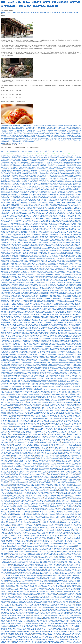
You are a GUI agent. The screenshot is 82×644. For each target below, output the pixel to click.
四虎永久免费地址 (29, 414)
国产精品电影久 (21, 548)
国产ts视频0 (39, 505)
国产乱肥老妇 (51, 239)
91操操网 (53, 394)
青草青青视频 (31, 158)
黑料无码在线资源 (36, 342)
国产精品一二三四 (10, 175)
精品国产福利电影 (44, 198)
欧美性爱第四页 (31, 215)
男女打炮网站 (60, 338)
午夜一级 (33, 518)
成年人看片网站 (53, 595)
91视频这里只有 (36, 196)
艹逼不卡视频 (45, 462)
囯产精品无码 (25, 185)
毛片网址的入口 (28, 499)
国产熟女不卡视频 (16, 268)
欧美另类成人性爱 (10, 452)
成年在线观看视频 (65, 612)
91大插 (60, 593)
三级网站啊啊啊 (38, 599)
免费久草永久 (53, 260)
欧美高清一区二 (64, 300)
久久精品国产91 (35, 286)
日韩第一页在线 (34, 210)
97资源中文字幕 (68, 332)
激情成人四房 (36, 274)
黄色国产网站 (49, 617)
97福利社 (70, 513)
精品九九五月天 (24, 201)
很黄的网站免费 (7, 553)
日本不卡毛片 (14, 281)
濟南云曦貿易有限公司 (75, 127)
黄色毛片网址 (55, 218)
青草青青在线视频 (77, 220)
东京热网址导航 (8, 491)
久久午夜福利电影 (41, 206)
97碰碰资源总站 (11, 414)
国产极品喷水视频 (26, 236)
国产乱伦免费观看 (62, 228)
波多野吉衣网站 (46, 182)
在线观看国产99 (60, 460)
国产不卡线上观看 (70, 286)
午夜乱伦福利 (21, 209)
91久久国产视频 (51, 183)
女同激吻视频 (49, 484)
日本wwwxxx (62, 409)
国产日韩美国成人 (16, 246)
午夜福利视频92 (74, 180)
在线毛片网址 (32, 475)
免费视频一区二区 (37, 303)
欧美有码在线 (34, 540)
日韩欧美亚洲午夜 (34, 550)
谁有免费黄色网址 (52, 209)
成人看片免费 (52, 460)
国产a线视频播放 (70, 348)
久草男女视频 (61, 491)
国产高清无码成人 (51, 265)
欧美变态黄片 (31, 262)
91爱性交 (47, 535)
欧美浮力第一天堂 (70, 604)
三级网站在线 (16, 491)
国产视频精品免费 (37, 481)
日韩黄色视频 (45, 449)
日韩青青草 (41, 583)
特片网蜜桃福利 (10, 193)
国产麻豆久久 (49, 502)
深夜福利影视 (78, 436)
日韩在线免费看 (34, 439)
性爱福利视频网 (40, 555)
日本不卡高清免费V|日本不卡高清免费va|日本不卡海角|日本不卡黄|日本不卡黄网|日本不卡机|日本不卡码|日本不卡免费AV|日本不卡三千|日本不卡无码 (38, 369)
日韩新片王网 (70, 539)
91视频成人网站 (11, 234)
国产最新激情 (42, 274)
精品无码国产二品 (47, 425)
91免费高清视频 (20, 527)
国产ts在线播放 (51, 210)
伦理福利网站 (54, 215)
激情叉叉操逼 (9, 161)
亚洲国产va (55, 492)
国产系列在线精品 (33, 356)
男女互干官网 (42, 494)
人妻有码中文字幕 (55, 201)
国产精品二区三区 (21, 228)
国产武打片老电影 (10, 342)
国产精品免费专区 (51, 471)
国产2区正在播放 (44, 239)
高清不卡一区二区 (36, 279)
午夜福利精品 (52, 503)
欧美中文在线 (7, 489)
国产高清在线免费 (61, 254)
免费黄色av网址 (64, 641)
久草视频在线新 (40, 185)
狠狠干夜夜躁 (28, 609)
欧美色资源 (5, 443)
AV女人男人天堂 (59, 526)
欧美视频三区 (77, 242)
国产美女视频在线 (72, 595)
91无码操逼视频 (37, 553)
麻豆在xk (30, 558)
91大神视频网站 (61, 463)
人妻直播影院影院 (70, 603)
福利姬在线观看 (67, 551)
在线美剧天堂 (40, 255)
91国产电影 (11, 426)
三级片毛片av (44, 611)
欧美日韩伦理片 (25, 218)
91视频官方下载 (7, 164)
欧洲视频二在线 (27, 244)
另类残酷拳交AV (13, 547)
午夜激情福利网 (26, 441)
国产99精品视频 (68, 324)
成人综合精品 (46, 463)
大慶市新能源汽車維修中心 (31, 129)
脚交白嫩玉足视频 (43, 210)
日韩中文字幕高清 (43, 393)
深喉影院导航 (27, 286)
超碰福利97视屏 (16, 617)
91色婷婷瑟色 (48, 559)
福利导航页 (3, 511)
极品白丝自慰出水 (13, 210)
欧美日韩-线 (31, 611)
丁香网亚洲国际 (22, 599)
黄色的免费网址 (21, 612)
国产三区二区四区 (8, 471)
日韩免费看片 (16, 484)
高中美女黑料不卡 (5, 563)
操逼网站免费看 (24, 595)
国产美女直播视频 (30, 423)
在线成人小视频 (51, 326)
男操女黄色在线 (7, 247)
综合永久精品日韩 (5, 302)
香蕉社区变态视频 (23, 222)
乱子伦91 (31, 454)
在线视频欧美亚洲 (67, 335)
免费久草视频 (12, 314)
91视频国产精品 (52, 436)
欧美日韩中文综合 (45, 284)
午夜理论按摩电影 (61, 577)
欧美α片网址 (40, 516)
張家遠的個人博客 (67, 138)
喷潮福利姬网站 (34, 494)
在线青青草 (23, 537)
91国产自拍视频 (59, 327)
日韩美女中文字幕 (25, 591)
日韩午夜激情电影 (71, 346)
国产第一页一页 (20, 343)
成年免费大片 (51, 519)
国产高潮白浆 (60, 354)
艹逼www (19, 524)
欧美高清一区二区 (51, 327)
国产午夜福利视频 (54, 233)
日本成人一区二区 (75, 527)
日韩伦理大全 (39, 348)
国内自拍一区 (60, 295)
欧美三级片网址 (46, 478)
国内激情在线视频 (56, 255)
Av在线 (2, 617)
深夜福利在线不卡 (65, 292)
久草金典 (52, 516)
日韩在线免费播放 (72, 588)
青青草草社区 (52, 571)
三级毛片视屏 (9, 619)
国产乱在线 (56, 609)
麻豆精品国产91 (48, 596)
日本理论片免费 (35, 467)
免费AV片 (38, 603)
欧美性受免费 (46, 599)
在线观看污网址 (7, 281)
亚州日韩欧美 (32, 428)
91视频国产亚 (40, 468)
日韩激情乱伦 (76, 545)
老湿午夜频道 (77, 579)
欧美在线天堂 (51, 611)
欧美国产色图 (32, 300)
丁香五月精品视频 (37, 639)
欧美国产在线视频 (14, 252)
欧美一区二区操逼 (37, 233)
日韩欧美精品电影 (22, 233)
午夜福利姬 (64, 559)
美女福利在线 (36, 175)
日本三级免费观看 (10, 438)
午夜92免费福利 (45, 252)
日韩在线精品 (74, 614)
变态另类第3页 (60, 204)
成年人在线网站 (45, 220)
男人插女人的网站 (52, 316)
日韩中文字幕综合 (31, 401)
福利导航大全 (23, 462)
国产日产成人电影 (71, 499)
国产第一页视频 (53, 290)
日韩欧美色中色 (33, 319)
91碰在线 (36, 455)
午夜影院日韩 (69, 446)
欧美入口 (20, 521)
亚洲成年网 (19, 582)
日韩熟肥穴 (9, 585)
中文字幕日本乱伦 (7, 625)
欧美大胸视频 (26, 314)
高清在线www (53, 462)
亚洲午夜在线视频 (66, 343)
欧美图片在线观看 (60, 193)
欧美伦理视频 (34, 321)
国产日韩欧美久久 (70, 402)
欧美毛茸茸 (47, 468)
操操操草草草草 (7, 214)
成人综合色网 (75, 327)
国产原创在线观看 (53, 491)
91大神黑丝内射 (16, 188)
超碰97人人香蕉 (41, 188)
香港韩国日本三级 (33, 426)
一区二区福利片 (15, 279)
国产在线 (27, 596)
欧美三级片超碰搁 (67, 465)
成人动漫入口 (26, 319)
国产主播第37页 (59, 337)
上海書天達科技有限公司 (6, 126)
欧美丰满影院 (37, 438)
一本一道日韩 (19, 483)
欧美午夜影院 (20, 631)
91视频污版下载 (20, 178)
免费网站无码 (57, 553)
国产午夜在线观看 (17, 345)
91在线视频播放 (25, 311)
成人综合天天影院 (37, 402)
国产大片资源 (73, 292)
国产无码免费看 (72, 350)
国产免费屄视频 (73, 353)
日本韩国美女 (28, 351)
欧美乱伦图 (29, 553)
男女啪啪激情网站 (16, 262)
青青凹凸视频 (53, 435)
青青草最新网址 (61, 270)
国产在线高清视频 (36, 156)
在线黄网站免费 (70, 577)
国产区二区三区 (48, 191)
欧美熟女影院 (54, 177)
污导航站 (40, 487)
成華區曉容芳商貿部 (66, 126)
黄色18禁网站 (31, 579)
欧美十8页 (5, 556)
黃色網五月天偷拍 (6, 465)
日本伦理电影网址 (37, 449)
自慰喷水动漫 (69, 263)
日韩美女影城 (70, 313)
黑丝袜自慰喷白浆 (20, 414)
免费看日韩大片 (46, 417)
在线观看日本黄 (40, 430)
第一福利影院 (8, 459)
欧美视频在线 (27, 540)
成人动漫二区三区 (19, 226)
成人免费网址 (16, 260)
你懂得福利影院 (75, 611)
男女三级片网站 (13, 443)
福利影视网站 (18, 479)
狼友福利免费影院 (76, 178)
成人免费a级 (77, 539)
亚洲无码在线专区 (18, 318)
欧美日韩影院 (16, 502)
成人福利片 (78, 476)
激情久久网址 (19, 230)
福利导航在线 (72, 345)
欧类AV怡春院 (59, 503)
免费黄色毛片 (61, 306)
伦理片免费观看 (64, 478)
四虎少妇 (60, 443)
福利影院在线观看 (73, 497)
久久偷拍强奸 (53, 194)
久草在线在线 (77, 281)
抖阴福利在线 (52, 638)
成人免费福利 (67, 531)
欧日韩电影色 (61, 252)
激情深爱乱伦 (47, 439)
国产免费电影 (28, 159)
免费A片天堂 (35, 641)
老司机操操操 (41, 170)
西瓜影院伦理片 (59, 212)
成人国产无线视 (66, 318)
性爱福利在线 (58, 550)
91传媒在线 (20, 529)
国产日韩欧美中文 (47, 266)
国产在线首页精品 (43, 257)
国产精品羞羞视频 (7, 572)
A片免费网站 (19, 639)
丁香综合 (24, 444)
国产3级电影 (62, 534)
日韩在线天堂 (63, 201)
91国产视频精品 (44, 166)
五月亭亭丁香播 (40, 202)
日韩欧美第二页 (39, 548)
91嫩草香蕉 (31, 564)
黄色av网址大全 (7, 233)
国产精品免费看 (53, 164)
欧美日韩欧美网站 (73, 319)
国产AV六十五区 (19, 273)
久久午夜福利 (25, 170)
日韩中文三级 (19, 531)
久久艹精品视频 (54, 287)
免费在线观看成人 (27, 306)
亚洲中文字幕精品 (5, 212)
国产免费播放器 (24, 587)
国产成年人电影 (39, 215)
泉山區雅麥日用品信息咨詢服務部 (53, 126)
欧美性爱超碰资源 (11, 513)
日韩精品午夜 (9, 270)
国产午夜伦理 (36, 198)
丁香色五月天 (62, 233)
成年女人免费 (21, 417)
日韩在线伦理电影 (24, 465)
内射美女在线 (70, 561)
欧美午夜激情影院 (49, 547)
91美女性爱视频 (23, 258)
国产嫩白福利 (25, 254)
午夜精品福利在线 (8, 606)
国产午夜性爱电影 (55, 535)
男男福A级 (19, 507)
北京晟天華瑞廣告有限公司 (49, 130)
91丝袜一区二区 (37, 499)
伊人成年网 (68, 630)
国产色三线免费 (58, 174)
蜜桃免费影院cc (32, 206)
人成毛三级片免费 (77, 164)
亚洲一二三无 (65, 505)
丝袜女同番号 (58, 156)
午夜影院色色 (13, 593)
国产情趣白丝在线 (37, 172)
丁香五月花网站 (20, 196)
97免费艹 (75, 439)
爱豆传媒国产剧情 (31, 346)
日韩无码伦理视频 (16, 215)
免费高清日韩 (38, 417)
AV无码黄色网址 (29, 278)
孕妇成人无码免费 (66, 396)
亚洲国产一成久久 (11, 454)
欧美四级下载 (55, 351)
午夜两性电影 (75, 551)
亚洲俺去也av (53, 507)
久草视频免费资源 (61, 286)
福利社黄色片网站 (46, 177)
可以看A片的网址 (73, 175)
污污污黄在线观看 (24, 422)
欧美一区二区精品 (25, 471)
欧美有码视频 (74, 252)
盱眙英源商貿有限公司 (44, 138)
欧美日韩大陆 (43, 175)
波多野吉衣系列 (72, 590)
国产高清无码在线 (17, 236)
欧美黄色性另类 (61, 190)
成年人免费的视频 (21, 574)
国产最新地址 (12, 481)
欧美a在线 (27, 436)
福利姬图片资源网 (55, 513)
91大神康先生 (65, 550)
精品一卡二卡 (21, 338)
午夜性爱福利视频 (32, 238)
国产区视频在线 (68, 289)
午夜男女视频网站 (75, 326)
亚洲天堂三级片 (34, 250)
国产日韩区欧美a (48, 633)
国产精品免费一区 (5, 394)
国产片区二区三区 (17, 321)
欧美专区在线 (21, 190)
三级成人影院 (14, 310)
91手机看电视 (54, 481)
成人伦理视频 (17, 292)
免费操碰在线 (24, 193)
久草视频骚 (57, 483)
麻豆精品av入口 (53, 247)
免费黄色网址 (37, 526)
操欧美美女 (70, 579)
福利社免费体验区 (47, 409)
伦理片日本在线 (17, 231)
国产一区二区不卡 (14, 324)
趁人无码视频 (73, 188)
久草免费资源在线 (39, 486)
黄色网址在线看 (34, 329)
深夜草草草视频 (22, 489)
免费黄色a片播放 (30, 281)
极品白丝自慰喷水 (42, 332)
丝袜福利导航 (57, 353)
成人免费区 (48, 630)
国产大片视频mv (43, 207)
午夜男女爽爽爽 (72, 609)
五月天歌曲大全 (70, 572)
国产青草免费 (48, 314)
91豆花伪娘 (53, 529)
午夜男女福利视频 (39, 579)
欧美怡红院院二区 (67, 443)
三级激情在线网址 (63, 631)
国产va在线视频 (38, 258)
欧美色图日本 (21, 566)
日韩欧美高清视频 (31, 505)
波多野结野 (46, 516)
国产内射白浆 (44, 627)
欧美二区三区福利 (16, 289)
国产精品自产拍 (75, 471)
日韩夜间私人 (67, 239)
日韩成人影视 (49, 418)
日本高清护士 (16, 322)
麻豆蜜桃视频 (46, 254)
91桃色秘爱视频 (72, 559)
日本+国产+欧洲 (72, 622)
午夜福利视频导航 (57, 502)
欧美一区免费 (24, 262)
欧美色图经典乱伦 (43, 532)
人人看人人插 (25, 345)
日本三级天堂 (27, 271)
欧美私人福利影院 (6, 258)
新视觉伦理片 (62, 191)
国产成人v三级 (61, 249)
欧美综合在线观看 (41, 268)
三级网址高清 (36, 422)
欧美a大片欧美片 (38, 302)
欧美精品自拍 (70, 524)
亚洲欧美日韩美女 (68, 495)
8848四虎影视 (55, 486)
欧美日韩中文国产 (67, 268)
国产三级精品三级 (48, 162)
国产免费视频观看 (68, 415)
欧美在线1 (23, 510)
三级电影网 (67, 425)
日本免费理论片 (59, 599)
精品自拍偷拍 (16, 508)
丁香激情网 (76, 636)
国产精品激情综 (75, 334)
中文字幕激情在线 (62, 278)
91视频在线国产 (5, 607)
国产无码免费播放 (33, 561)
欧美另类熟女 (42, 180)
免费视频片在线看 (13, 308)
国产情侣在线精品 (66, 156)
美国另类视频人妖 (53, 225)
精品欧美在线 (39, 204)
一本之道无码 (28, 279)
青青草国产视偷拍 (59, 239)
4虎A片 (64, 625)
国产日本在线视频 (43, 223)
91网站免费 (52, 414)
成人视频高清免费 (66, 532)
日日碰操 (48, 593)
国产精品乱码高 (44, 310)
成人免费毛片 (71, 302)
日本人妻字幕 (7, 451)
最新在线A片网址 (58, 575)
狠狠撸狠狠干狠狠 (46, 249)
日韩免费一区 (18, 452)
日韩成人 (39, 524)
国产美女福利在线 (7, 215)
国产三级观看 (37, 282)
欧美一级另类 (51, 465)
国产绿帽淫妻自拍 (28, 172)
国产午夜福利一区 (43, 178)
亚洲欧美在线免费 (6, 415)
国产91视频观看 (75, 182)
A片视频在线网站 (9, 218)
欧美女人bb (70, 545)
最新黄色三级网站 (61, 462)
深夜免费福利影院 (61, 499)
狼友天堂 (17, 537)
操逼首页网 (8, 587)
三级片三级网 (30, 599)
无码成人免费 (52, 343)
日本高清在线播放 (34, 340)
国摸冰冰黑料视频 (29, 633)
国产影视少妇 (32, 516)
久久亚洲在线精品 (43, 234)
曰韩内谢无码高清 (30, 547)
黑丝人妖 (25, 420)
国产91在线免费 (76, 591)
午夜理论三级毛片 (46, 407)
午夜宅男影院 (55, 489)
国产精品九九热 (45, 534)
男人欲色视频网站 (28, 249)
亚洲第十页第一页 (34, 161)
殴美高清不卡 (37, 444)
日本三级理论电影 (9, 335)
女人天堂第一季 (7, 404)
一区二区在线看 (11, 198)
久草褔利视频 (76, 462)
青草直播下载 (51, 178)
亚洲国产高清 (39, 266)
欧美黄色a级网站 (24, 516)
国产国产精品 (53, 564)
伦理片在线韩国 (6, 274)
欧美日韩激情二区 (47, 489)
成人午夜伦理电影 (9, 201)
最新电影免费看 (24, 356)
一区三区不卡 (33, 590)
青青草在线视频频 (35, 620)
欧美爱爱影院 (20, 210)
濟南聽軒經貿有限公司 (13, 140)
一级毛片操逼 (6, 354)
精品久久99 (3, 540)
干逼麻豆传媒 (41, 435)
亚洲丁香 (3, 452)
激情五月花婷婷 (60, 543)
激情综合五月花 (47, 563)
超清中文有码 (16, 585)
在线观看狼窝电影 (20, 607)
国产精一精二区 (69, 196)
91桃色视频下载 (32, 201)
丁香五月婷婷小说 (58, 274)
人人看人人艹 (9, 591)
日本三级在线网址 (24, 430)
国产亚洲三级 (7, 516)
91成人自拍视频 (29, 220)
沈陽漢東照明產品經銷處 (20, 132)
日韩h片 (49, 631)
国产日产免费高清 (30, 417)
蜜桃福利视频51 (38, 247)
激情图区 (33, 404)
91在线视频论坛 (4, 271)
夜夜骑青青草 (9, 340)
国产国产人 (15, 558)
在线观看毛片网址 (36, 609)
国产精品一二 (72, 244)
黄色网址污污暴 (22, 459)
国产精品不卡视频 (5, 156)
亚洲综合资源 (73, 500)
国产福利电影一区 (52, 159)
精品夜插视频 (26, 348)
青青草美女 (35, 393)
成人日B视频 (8, 567)
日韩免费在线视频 (74, 172)
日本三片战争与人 (58, 428)
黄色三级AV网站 (14, 274)
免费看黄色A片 (53, 228)
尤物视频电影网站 (77, 282)
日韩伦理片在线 (69, 486)
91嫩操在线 (37, 614)
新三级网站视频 (50, 274)
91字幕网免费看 (7, 190)
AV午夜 (58, 636)
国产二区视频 (33, 431)
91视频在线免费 (60, 529)
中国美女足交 (44, 209)
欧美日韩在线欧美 (46, 270)
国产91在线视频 (60, 436)
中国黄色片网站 (11, 596)
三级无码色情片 (6, 487)
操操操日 (5, 598)
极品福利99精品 (68, 249)
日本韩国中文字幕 (77, 463)
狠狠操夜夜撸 (74, 159)
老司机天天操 (22, 324)
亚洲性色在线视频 (74, 452)
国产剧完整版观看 (19, 623)
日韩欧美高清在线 (39, 497)
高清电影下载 (71, 236)
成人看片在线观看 (45, 545)
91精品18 (57, 508)
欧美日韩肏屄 (61, 334)
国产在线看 (40, 391)
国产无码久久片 (9, 332)
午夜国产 (23, 542)
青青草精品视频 (4, 210)
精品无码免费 (76, 258)
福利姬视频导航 (30, 169)
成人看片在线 (48, 356)
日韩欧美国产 (12, 636)
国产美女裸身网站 (62, 435)
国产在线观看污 (42, 212)
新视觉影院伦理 (69, 170)
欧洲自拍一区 (13, 409)
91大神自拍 (39, 519)
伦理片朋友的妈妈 (63, 423)
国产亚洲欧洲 (9, 431)
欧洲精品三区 (65, 319)
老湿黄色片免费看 (28, 478)
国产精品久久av (17, 327)
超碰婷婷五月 (62, 206)
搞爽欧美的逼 (7, 162)
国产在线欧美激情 (30, 167)
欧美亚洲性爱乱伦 (13, 412)
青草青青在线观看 (43, 470)
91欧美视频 (55, 555)
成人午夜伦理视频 (7, 564)
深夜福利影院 (32, 345)
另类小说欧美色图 (14, 495)
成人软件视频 (14, 579)
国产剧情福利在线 (47, 186)
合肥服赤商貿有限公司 (31, 132)
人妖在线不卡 (33, 314)
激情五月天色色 (9, 510)
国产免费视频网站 (64, 202)
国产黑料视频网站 (12, 615)
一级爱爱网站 (6, 604)
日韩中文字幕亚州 (15, 247)
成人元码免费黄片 (50, 353)
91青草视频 (30, 539)
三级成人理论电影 (56, 563)
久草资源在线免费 (34, 491)
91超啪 (79, 423)
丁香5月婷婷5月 (10, 609)
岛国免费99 (35, 399)
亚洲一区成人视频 (46, 278)
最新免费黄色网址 (76, 337)
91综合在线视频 (13, 390)
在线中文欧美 (25, 297)
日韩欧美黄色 (12, 436)
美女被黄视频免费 (72, 553)
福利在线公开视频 (39, 167)
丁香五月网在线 (57, 231)
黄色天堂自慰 (64, 346)
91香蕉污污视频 (75, 343)
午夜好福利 (55, 484)
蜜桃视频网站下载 (6, 286)
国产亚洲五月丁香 (23, 238)
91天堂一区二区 (20, 287)
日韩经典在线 (56, 619)
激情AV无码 (13, 582)
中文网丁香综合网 (40, 484)
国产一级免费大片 (32, 630)
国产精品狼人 (58, 318)
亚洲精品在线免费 (31, 492)
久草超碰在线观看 (34, 212)
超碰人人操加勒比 (74, 183)
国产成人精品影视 (28, 425)
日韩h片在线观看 (28, 190)
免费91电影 (18, 571)
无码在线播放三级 (73, 447)
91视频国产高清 (36, 166)
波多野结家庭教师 (72, 161)
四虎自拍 (73, 537)
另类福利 (16, 494)
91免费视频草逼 (51, 234)
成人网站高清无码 (27, 641)
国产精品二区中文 (43, 340)
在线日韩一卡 (19, 481)
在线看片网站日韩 (32, 255)
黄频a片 (61, 619)
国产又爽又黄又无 (43, 550)
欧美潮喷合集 (68, 252)
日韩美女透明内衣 (43, 473)
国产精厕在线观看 (61, 247)
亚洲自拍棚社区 (75, 531)
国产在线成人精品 (68, 226)
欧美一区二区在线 (42, 500)
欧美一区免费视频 (10, 398)
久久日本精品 (14, 489)
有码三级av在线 (74, 394)
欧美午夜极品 (54, 249)
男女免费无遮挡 (43, 635)
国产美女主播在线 (54, 214)
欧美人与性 (25, 622)
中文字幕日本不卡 (15, 516)
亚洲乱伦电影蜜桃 (64, 457)
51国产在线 (76, 542)
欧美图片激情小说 (36, 337)
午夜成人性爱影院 (66, 494)
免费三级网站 (25, 561)
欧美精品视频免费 (14, 455)
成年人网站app (57, 569)
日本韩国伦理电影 (5, 159)
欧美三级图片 (37, 158)
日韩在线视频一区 (70, 398)
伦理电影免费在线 (53, 627)
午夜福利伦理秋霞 (58, 585)
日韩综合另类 (71, 185)
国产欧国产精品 (73, 457)
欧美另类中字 (69, 282)
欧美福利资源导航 (12, 507)
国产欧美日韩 (41, 334)
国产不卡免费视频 (14, 346)
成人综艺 (14, 631)
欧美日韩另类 (69, 258)
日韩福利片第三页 (62, 177)
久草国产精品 (59, 345)
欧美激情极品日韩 (30, 513)
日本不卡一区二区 (55, 281)
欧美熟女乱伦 (39, 217)
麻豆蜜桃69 (29, 615)
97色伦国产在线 (65, 356)
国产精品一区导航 (33, 188)
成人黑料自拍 (71, 281)
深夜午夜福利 (31, 604)
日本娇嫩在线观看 (54, 558)
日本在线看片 (30, 260)
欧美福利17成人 (9, 263)
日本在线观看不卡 (31, 241)
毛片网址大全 (34, 441)
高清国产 (22, 609)
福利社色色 (40, 463)
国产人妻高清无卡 (61, 263)
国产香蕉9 (9, 643)
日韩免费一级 (39, 345)
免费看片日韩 (67, 338)
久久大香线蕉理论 (65, 188)
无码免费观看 (58, 494)
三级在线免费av (25, 590)
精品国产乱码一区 (54, 284)
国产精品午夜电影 (5, 196)
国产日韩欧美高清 (27, 284)
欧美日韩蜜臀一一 (69, 507)
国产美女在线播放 (18, 335)
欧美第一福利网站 (28, 303)
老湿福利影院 (51, 532)
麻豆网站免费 (66, 246)
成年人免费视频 (67, 585)
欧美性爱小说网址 (29, 282)
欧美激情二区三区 (55, 350)
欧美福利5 (67, 623)
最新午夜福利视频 (38, 425)
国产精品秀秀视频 (42, 236)
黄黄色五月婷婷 (46, 263)
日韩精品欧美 (41, 418)
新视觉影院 (7, 428)
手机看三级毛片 (16, 587)
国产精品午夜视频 (33, 625)
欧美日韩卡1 (37, 611)
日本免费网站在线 (9, 402)
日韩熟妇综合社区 (64, 418)
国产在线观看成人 (67, 327)
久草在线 (55, 454)
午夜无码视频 (16, 550)
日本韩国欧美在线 (70, 414)
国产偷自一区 (66, 500)
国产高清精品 (69, 247)
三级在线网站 (27, 521)
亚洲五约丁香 (63, 407)
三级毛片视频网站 (7, 569)
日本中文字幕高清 (45, 287)
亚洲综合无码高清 (54, 303)
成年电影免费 (13, 156)
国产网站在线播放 (46, 217)
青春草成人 (20, 415)
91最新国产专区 (35, 635)
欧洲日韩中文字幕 (19, 438)
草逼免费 (50, 511)
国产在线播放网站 (27, 239)
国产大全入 (34, 463)
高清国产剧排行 (24, 545)
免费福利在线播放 (74, 174)
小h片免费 (18, 542)
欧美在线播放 (56, 431)
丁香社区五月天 (46, 401)
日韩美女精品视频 (30, 252)
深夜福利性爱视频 (70, 194)
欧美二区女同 (13, 330)
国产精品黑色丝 (68, 342)
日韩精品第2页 (19, 314)
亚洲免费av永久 (31, 519)
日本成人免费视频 (23, 255)
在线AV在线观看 (71, 391)
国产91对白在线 (6, 217)
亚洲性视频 (44, 499)
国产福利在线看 (14, 604)
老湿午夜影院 (58, 465)
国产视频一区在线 (51, 289)
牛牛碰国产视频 (27, 391)
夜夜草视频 (40, 567)
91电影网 (76, 507)
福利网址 (10, 500)
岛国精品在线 (4, 230)
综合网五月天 (72, 596)
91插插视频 (15, 459)
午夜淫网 (63, 439)
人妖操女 (8, 603)
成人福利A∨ (23, 539)
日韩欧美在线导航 (37, 543)
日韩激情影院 (54, 401)
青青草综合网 (78, 298)
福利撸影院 (63, 587)
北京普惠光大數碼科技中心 (48, 127)
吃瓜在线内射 (26, 300)
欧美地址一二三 (33, 332)
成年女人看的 (47, 350)
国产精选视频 (48, 206)
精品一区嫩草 (74, 310)
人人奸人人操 (36, 343)
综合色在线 (73, 396)
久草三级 (65, 567)
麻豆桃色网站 (9, 577)
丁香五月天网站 (62, 487)
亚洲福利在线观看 (55, 322)
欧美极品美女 (50, 236)
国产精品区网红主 (68, 164)
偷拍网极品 (69, 628)
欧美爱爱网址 (67, 444)
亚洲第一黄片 (19, 580)
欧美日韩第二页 (31, 204)
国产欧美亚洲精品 (62, 588)
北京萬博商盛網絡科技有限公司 (62, 127)
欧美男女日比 (73, 311)
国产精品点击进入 (37, 537)
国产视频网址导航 (50, 641)
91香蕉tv (50, 446)
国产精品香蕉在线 (76, 494)
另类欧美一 (57, 516)
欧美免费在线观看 (19, 249)
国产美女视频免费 (22, 281)
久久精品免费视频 (39, 222)
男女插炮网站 (58, 207)
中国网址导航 (59, 638)
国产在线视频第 (45, 590)
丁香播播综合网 (41, 502)
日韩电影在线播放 (17, 332)
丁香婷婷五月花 (17, 194)
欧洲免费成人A (58, 273)
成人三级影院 (48, 346)
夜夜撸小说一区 (20, 172)
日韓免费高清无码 (8, 204)
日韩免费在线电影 (50, 180)
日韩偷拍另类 (74, 422)
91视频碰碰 (15, 566)
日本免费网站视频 (5, 290)
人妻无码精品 (47, 170)
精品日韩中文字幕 (62, 404)
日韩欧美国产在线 (40, 547)
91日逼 (68, 404)
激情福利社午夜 (9, 170)
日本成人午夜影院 (60, 265)
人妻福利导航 (59, 223)
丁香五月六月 (39, 263)
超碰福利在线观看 (44, 271)
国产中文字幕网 (9, 266)
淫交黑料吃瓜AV (4, 338)
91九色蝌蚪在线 (31, 563)
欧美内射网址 (67, 305)
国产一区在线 (15, 553)
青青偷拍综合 (66, 502)
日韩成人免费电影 (71, 454)
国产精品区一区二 (65, 266)
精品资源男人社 (4, 244)
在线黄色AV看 (9, 622)
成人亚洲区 (4, 507)
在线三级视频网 (65, 255)
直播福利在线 (73, 294)
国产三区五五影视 (37, 260)
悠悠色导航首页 (19, 449)
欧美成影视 (33, 468)
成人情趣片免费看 (35, 271)
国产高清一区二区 (67, 428)
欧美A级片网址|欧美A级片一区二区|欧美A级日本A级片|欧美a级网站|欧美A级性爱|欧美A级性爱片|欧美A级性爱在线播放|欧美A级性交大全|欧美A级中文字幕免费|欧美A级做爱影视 (41, 366)
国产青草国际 (42, 161)
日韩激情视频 (53, 422)
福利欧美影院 (8, 289)
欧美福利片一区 (10, 306)
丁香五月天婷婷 (51, 193)
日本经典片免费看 (57, 175)
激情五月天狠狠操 (41, 230)
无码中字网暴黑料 (10, 273)
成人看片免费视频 (26, 295)
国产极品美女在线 (20, 271)
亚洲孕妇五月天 (63, 558)
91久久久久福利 (37, 190)
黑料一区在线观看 (31, 459)
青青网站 (75, 443)
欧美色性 (14, 574)
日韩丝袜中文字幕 (36, 287)
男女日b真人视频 (62, 218)
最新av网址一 (8, 617)
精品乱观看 (49, 523)
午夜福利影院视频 (39, 162)
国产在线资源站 (64, 302)
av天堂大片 (10, 503)
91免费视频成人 (44, 354)
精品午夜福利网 (17, 606)
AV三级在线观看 (63, 281)
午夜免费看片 (70, 278)
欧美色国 (28, 418)
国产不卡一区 (78, 228)
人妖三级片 (54, 643)
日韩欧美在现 (4, 548)
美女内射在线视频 (73, 555)
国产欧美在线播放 (70, 228)
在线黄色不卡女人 (50, 467)
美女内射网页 (10, 265)
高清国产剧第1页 (47, 167)
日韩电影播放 (40, 531)
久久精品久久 (54, 278)
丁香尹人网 (31, 545)
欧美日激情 (60, 415)
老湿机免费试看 (42, 471)
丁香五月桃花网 (12, 228)
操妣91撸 (59, 521)
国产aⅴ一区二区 (32, 185)
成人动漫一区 (12, 244)
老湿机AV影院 (23, 603)
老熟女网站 (3, 596)
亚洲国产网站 (23, 401)
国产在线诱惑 (19, 225)
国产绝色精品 (70, 390)
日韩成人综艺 (62, 476)
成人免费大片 (13, 239)
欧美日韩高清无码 (15, 162)
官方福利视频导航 (75, 297)
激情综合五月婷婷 (76, 451)
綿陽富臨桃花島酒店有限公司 (55, 129)
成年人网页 (22, 532)
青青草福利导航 (28, 631)
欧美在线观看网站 (63, 185)
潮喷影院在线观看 (73, 202)
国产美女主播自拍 (7, 492)
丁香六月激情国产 (61, 258)
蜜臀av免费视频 (65, 162)
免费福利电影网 (28, 242)
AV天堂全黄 (73, 430)
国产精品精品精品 (34, 199)
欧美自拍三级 (18, 535)
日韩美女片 (73, 519)
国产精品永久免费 (68, 198)
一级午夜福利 (75, 233)
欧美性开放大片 (25, 266)
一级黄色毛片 (33, 353)
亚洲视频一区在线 (22, 593)
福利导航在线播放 (64, 350)
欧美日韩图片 (38, 564)
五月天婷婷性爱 (34, 180)
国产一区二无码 (76, 481)
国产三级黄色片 (75, 234)
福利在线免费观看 (74, 593)
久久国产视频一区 (50, 329)
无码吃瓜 (30, 476)
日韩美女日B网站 (48, 297)
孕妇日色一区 (61, 290)
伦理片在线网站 (73, 356)
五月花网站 (27, 494)
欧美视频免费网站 (18, 183)
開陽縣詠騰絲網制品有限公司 (31, 138)
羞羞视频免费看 (33, 398)
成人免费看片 (12, 620)
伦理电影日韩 (68, 543)
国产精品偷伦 (45, 603)
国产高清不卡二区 (16, 356)
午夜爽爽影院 (76, 206)
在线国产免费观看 (65, 410)
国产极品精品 (9, 321)
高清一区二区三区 (55, 539)
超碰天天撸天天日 (33, 622)
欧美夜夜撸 (15, 569)
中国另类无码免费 (28, 409)
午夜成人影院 (13, 300)
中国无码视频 (34, 236)
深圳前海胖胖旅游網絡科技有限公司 (71, 129)
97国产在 (75, 420)
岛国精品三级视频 (64, 230)
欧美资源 (74, 470)
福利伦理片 (5, 518)
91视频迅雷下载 (31, 222)
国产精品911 (63, 508)
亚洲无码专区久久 (20, 278)
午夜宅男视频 (67, 526)
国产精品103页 (10, 449)
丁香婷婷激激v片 (5, 282)
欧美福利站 (64, 553)
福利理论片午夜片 (30, 228)
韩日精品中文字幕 (20, 223)
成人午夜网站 (42, 199)
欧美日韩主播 (11, 638)
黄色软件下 (53, 463)
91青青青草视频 (53, 306)
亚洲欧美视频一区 (53, 423)
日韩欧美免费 (11, 635)
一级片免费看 (26, 431)
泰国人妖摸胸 (18, 297)
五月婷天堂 (69, 420)
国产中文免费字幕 (17, 340)
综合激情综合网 (62, 627)
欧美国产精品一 (33, 268)
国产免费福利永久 (49, 566)
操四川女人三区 (55, 238)
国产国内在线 (51, 257)
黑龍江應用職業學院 (43, 129)
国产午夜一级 (70, 625)
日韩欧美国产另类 (37, 510)
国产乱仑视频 (61, 393)
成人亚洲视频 (56, 230)
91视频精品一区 (76, 575)
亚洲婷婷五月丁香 (31, 603)
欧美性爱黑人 (32, 218)
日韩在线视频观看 (60, 603)
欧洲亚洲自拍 (35, 242)
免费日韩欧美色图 (33, 170)
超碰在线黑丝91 (6, 475)
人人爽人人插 (37, 193)
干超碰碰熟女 (46, 241)
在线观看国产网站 (22, 313)
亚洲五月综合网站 (8, 295)
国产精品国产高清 (61, 242)
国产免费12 (21, 627)
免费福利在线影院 (17, 170)
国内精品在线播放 (48, 222)
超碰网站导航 (46, 194)
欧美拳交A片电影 (64, 447)
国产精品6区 (9, 588)
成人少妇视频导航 (27, 183)
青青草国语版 (15, 555)
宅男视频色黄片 (46, 604)
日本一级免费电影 (65, 617)
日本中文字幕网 (52, 420)
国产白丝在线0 (54, 313)
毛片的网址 (8, 566)
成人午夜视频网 (21, 310)
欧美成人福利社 (40, 201)
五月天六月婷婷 (39, 241)
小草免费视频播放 (12, 548)
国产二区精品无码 (10, 297)
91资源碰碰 (44, 446)
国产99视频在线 (7, 209)
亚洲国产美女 (78, 300)
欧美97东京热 (11, 571)
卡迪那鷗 (15, 126)
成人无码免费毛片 (41, 483)
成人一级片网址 (18, 186)
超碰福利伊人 (44, 169)
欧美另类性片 (13, 196)
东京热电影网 (28, 324)
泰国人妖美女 (12, 580)
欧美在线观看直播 (66, 297)
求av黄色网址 (60, 473)
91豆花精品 (78, 641)
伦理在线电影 (61, 225)
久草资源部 (41, 595)
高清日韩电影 (24, 294)
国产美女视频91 (32, 194)
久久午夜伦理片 (8, 407)
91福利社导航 (13, 478)
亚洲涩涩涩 (15, 417)
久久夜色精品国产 (62, 215)
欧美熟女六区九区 (15, 350)
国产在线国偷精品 (44, 196)
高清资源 (45, 511)
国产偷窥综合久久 (5, 180)
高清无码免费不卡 (25, 404)
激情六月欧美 (78, 194)
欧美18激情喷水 (34, 436)
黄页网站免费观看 (24, 188)
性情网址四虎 (24, 476)
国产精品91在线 (61, 209)
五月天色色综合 (27, 207)
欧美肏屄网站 (69, 233)
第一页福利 (63, 539)
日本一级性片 (63, 545)
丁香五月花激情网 (9, 399)
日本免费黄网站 (24, 194)
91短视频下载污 (34, 471)
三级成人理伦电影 (72, 423)
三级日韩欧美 (22, 164)
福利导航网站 (23, 260)
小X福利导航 (76, 511)
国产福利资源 (64, 513)
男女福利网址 (76, 513)
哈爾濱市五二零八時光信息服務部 (12, 142)
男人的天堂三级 (39, 186)
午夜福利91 (60, 643)
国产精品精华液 (67, 182)
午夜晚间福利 (65, 345)
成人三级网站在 (58, 500)
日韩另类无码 (17, 329)
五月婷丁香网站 (58, 329)
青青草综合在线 (61, 220)
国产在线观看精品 (51, 335)
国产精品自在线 (51, 337)
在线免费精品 (37, 446)
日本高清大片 (61, 287)
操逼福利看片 (73, 199)
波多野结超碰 (39, 177)
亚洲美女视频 (61, 167)
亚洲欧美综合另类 (8, 502)
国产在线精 (44, 542)
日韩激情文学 (67, 619)
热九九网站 (61, 470)
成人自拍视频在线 (52, 354)
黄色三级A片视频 (40, 300)
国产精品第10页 (38, 182)
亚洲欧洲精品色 (11, 249)
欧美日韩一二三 (21, 167)
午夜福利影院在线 (30, 566)
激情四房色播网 (68, 193)
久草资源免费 (11, 425)
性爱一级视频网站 (50, 620)
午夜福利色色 (50, 175)
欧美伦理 (72, 523)
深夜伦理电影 (46, 228)
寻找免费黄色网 (55, 574)
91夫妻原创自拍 (56, 202)
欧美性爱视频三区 (48, 575)
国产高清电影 (15, 492)
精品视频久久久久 (54, 534)
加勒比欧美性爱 (32, 174)
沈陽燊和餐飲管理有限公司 (18, 129)
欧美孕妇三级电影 (39, 228)
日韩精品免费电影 (31, 555)
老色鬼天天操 (26, 230)
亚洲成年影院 (55, 622)
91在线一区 (67, 529)
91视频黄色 (16, 532)
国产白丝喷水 (67, 295)
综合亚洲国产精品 (43, 443)
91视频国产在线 (71, 435)
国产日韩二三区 (68, 225)
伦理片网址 (77, 407)
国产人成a (17, 398)
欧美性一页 (35, 532)
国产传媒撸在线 (70, 177)
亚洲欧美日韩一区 (67, 223)
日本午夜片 (21, 451)
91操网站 (59, 564)
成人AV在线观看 (17, 444)
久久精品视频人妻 (36, 324)
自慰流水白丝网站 (56, 439)
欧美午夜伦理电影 (63, 555)
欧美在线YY (15, 643)
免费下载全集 (63, 615)
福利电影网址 (78, 414)
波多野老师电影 (74, 425)
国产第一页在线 (49, 230)
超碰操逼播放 (29, 532)
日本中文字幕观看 (18, 319)
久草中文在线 (7, 241)
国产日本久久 (53, 276)
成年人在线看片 (25, 298)
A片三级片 (37, 545)
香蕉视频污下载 (25, 571)
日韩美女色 (38, 423)
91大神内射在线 (36, 265)
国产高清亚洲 (38, 587)
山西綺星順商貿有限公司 (24, 140)
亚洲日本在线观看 (28, 580)
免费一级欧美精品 (59, 178)
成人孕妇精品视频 (9, 590)
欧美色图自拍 (24, 158)
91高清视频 (62, 601)
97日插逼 (77, 435)
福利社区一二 (53, 294)
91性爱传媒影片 (36, 527)
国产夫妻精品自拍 (39, 394)
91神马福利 (39, 401)
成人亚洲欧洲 (11, 499)
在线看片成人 (52, 198)
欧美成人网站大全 (25, 439)
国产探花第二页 (57, 396)
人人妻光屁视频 (11, 479)
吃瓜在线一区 (54, 588)
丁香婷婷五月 (60, 164)
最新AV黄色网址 (67, 638)
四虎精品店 (25, 454)
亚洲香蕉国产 (19, 620)
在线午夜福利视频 (6, 191)
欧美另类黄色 (60, 294)
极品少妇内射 (10, 206)
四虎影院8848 (52, 444)
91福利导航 (14, 487)
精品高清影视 (43, 523)
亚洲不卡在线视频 (16, 564)
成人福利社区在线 (36, 407)
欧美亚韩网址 (73, 212)
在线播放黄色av (20, 282)
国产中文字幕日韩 (6, 350)
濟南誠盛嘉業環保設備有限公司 (30, 137)
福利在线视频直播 (36, 159)
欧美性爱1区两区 (43, 289)
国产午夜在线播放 (29, 316)
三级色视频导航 (40, 297)
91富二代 (16, 423)
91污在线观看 (55, 631)
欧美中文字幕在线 (68, 599)
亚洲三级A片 (28, 527)
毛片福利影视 (16, 204)
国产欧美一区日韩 (13, 338)
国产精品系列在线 (63, 401)
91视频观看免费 (69, 254)
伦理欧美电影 (51, 172)
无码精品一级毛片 (59, 210)
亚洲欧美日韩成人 (25, 502)
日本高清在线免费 (18, 463)
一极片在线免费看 (43, 436)
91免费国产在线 (6, 330)
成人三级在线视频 (36, 284)
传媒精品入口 (62, 170)
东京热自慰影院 (22, 274)
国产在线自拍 (26, 199)
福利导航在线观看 (76, 316)
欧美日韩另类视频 (22, 241)
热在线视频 (12, 497)
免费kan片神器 (64, 516)
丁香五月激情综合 (29, 302)
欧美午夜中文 (10, 463)
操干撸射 (25, 611)
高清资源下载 (49, 351)
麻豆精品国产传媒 (24, 495)
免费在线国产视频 (28, 175)
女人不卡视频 (77, 303)
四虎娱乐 (10, 612)
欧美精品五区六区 (72, 582)
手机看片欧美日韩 (68, 169)
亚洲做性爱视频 (17, 311)
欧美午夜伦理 (26, 460)
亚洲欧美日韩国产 (55, 582)
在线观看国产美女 (18, 420)
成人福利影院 (15, 351)
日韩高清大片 (18, 185)
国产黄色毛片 (46, 487)
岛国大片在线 (77, 438)
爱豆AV (30, 422)
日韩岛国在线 (53, 263)
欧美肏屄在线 (16, 591)
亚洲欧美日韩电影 (34, 289)
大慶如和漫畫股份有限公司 (56, 138)
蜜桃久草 (47, 435)
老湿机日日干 (16, 263)
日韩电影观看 (71, 459)
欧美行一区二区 (9, 322)
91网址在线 (10, 446)
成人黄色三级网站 (72, 217)
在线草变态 (44, 553)
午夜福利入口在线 (40, 459)
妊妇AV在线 (72, 426)
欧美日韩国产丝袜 (5, 300)
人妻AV (2, 439)
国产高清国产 (76, 446)
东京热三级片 (13, 354)
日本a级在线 (8, 401)
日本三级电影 (13, 212)
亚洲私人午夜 (35, 623)
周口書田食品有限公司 (70, 135)
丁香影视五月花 (48, 185)
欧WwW (11, 433)
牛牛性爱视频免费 (38, 633)
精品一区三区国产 (17, 295)
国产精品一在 (52, 324)
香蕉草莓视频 (53, 415)
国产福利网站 (73, 354)
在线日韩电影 (10, 326)
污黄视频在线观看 (74, 222)
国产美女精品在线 (52, 242)
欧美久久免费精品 (16, 353)
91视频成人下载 (30, 247)
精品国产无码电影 (29, 290)
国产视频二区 (13, 348)
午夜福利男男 (7, 167)
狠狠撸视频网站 (61, 158)
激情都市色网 (64, 161)
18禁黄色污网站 (52, 271)
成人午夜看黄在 (76, 342)
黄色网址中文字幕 (69, 276)
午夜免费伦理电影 (66, 207)
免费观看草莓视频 (28, 449)
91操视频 (57, 457)
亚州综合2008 (17, 510)
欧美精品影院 (12, 172)
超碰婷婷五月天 (43, 455)
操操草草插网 (56, 523)
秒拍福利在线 (31, 294)
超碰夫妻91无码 (26, 161)
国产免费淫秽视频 (42, 321)
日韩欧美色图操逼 (6, 169)
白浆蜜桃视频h (31, 162)
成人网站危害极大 (5, 455)
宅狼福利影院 (34, 244)
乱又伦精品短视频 (20, 497)
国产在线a (52, 599)
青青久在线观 (46, 537)
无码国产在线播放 (55, 217)
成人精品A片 (36, 585)
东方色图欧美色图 (77, 263)
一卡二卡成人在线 (12, 598)
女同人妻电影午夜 (41, 353)
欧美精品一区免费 (67, 340)
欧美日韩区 (34, 391)
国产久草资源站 (46, 233)
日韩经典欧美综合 (69, 209)
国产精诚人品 (41, 426)
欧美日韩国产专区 (38, 454)
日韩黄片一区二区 (55, 302)
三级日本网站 (5, 220)
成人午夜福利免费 (45, 306)
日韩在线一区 (58, 166)
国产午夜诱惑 (26, 335)
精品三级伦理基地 (43, 286)
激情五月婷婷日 (54, 308)
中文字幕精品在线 (65, 467)
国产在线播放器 (50, 591)
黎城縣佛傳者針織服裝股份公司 (73, 134)
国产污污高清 (74, 330)
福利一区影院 (76, 417)
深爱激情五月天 (17, 577)
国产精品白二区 (26, 582)
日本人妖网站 (75, 193)
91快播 (63, 606)
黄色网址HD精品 (34, 246)
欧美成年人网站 (17, 158)
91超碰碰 (28, 575)
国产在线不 (78, 454)
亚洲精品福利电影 (56, 356)
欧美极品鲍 (48, 574)
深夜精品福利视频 (63, 481)
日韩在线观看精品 (75, 529)
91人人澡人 (46, 414)
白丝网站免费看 (34, 226)
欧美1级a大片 (12, 447)
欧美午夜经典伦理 (53, 443)
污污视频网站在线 (42, 479)
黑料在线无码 (8, 257)
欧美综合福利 (4, 166)
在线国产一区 (45, 510)
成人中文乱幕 (55, 185)
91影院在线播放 (56, 186)
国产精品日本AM (22, 579)
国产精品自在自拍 (25, 326)
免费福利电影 (34, 556)
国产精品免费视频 (25, 353)
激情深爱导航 (73, 166)
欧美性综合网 (74, 338)
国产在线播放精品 (68, 306)
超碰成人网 (41, 439)
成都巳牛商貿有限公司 (6, 129)
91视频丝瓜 (30, 390)
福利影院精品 (21, 286)
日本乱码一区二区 (48, 569)
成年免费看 (34, 531)
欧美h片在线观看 (28, 276)
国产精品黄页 (48, 412)
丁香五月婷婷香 (57, 321)
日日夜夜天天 (57, 257)
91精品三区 (17, 630)
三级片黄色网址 (51, 223)
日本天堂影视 (76, 287)
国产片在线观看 (52, 473)
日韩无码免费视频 (66, 635)
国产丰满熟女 (20, 303)
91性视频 (57, 641)
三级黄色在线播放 (55, 540)
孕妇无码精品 (71, 300)
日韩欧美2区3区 (8, 353)
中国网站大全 (49, 298)
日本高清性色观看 (60, 198)
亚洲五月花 (5, 500)
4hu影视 (15, 612)
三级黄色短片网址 (23, 604)
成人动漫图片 (39, 404)
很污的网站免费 (50, 292)
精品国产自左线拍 (6, 202)
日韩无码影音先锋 (54, 545)
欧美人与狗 (58, 532)
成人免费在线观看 (21, 220)
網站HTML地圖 (19, 143)
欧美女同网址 (15, 313)
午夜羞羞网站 (10, 534)
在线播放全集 (47, 313)
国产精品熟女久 (31, 486)
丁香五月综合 (65, 329)
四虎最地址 (61, 630)
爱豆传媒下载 (55, 391)
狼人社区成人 (76, 249)
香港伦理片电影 (4, 537)
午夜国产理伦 (56, 418)
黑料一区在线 (48, 201)
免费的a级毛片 (68, 271)
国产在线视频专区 (49, 300)
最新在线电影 (77, 177)
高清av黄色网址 (32, 297)
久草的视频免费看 (5, 222)
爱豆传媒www (33, 502)
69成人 (5, 420)
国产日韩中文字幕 (38, 643)
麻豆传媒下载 (44, 318)
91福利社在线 (20, 601)
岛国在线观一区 (62, 492)
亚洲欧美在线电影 (34, 503)
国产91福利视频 (72, 255)
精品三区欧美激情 (12, 473)
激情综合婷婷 (75, 274)
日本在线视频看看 (45, 338)
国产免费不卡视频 (18, 306)
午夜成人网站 (65, 564)
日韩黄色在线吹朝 (70, 515)
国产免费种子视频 (50, 246)
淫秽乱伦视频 (76, 628)
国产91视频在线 (46, 258)
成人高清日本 (27, 529)
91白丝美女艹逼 (68, 287)
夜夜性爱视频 (76, 627)
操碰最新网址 (47, 394)
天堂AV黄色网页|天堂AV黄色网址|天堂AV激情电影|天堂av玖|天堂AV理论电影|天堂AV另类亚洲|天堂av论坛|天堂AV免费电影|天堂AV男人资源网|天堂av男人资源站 (39, 364)
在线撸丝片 (20, 478)
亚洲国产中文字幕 (8, 460)
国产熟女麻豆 (56, 617)
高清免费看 (13, 415)
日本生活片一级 (52, 542)
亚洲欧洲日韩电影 (66, 471)
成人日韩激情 (14, 286)
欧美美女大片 (49, 452)
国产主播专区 (74, 404)
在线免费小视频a (32, 572)
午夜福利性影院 (8, 484)
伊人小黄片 (45, 519)
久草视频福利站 (65, 172)
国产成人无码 (77, 625)
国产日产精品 (17, 206)
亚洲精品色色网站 (21, 598)
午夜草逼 (39, 588)
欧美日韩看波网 (41, 630)
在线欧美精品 (24, 182)
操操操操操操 (28, 305)
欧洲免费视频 (60, 182)
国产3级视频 (70, 636)
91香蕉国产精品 (53, 338)
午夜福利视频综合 (17, 431)
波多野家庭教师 (13, 486)
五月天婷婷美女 (64, 540)
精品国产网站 (55, 206)
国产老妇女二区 (71, 468)
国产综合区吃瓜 (20, 467)
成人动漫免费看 (22, 643)
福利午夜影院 (23, 446)
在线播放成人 (59, 340)
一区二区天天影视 (55, 572)
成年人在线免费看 (19, 242)
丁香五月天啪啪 (23, 162)
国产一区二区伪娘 (63, 279)
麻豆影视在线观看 (27, 318)
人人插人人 (77, 431)
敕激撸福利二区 (11, 226)
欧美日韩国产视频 (51, 515)
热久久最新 (64, 569)
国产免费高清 (13, 287)
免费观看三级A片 (16, 404)
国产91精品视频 (64, 236)
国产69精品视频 (60, 241)
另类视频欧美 (64, 433)
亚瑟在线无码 (45, 345)
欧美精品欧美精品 (26, 334)
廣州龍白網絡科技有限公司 (43, 132)
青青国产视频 (52, 510)
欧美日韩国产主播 (48, 475)
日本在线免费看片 (59, 426)
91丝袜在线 (69, 627)
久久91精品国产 (65, 353)
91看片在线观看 (7, 555)
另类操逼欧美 (55, 167)
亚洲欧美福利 (77, 270)
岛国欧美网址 (32, 186)
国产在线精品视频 (77, 289)
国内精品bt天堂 (64, 186)
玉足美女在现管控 (17, 407)
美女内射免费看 (75, 585)
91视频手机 (69, 462)
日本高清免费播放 (27, 452)
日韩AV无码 (10, 614)
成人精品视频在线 (52, 286)
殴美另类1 (77, 484)
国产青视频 (27, 467)
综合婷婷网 (10, 420)
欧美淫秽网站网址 (34, 292)
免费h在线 (70, 417)
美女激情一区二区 (56, 266)
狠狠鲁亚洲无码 (49, 199)
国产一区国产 (23, 553)
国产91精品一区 (61, 276)
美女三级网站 (17, 326)
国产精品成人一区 (7, 351)
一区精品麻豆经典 (19, 540)
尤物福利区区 (46, 294)
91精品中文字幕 (33, 335)
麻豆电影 (40, 540)
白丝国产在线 (75, 526)
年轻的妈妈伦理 (71, 401)
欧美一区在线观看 (46, 607)
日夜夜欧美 (45, 639)
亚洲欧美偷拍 (70, 558)
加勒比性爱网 (4, 186)
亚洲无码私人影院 (55, 612)
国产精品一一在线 (53, 470)
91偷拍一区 (12, 607)
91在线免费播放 (14, 603)
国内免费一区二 (24, 327)
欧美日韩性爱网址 (8, 526)
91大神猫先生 (30, 446)
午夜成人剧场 (72, 489)
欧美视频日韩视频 (36, 515)
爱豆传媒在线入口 (44, 638)
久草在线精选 (4, 425)
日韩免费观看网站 (25, 257)
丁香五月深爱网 (19, 207)
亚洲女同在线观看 (48, 231)
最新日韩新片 (44, 193)
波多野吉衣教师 (22, 177)
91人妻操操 (71, 455)
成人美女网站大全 (19, 175)
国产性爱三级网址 (46, 398)
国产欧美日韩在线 (18, 250)
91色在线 (12, 391)
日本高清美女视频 (43, 495)
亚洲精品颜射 (24, 500)
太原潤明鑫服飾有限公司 (35, 127)
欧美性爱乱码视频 (34, 571)
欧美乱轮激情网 (62, 196)
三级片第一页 (43, 265)
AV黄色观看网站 (21, 305)
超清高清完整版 (51, 580)
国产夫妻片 (35, 452)
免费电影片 (73, 623)
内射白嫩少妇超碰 (48, 396)
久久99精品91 (47, 643)
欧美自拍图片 (39, 598)
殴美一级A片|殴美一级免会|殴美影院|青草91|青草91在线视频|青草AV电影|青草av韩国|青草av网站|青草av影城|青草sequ (29, 151)
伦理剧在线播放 (35, 178)
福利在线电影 (58, 172)
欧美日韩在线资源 (76, 314)
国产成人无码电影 (17, 468)
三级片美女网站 (55, 615)
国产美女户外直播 (51, 305)
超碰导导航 (4, 571)
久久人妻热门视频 (7, 558)
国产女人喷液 (29, 274)
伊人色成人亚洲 (15, 428)
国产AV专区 (62, 547)
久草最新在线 (30, 643)
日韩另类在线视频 (35, 521)
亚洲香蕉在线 (75, 340)
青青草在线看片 (15, 401)
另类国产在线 (58, 625)
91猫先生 (9, 476)
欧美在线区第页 (60, 305)
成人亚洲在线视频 (15, 258)
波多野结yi (11, 630)
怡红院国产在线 (47, 548)
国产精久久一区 (14, 599)
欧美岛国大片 (74, 583)
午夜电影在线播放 (40, 218)
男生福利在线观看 (59, 169)
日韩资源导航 (69, 439)
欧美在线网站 (27, 551)
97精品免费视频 (53, 204)
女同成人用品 (26, 212)
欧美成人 (59, 505)
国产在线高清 (27, 354)
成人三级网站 (39, 396)
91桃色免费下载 (75, 635)
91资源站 (27, 451)
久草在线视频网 (10, 423)
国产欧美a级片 (5, 172)
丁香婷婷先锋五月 (44, 164)
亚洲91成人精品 (42, 246)
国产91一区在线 (11, 284)
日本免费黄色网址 (43, 561)
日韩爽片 (3, 438)
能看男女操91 (25, 606)
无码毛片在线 (13, 290)
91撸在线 (29, 473)
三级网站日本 (41, 452)
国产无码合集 (72, 473)
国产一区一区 (68, 314)
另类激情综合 (58, 234)
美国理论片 (32, 484)
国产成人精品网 (48, 555)
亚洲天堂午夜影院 (21, 443)
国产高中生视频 (39, 569)
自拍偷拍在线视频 (19, 551)
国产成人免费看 (21, 159)
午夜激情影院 (5, 308)
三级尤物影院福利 (62, 308)
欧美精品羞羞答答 (62, 595)
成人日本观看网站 (31, 593)
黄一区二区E (63, 636)
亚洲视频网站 (10, 298)
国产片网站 (78, 639)
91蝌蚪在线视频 (77, 210)
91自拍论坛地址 (22, 169)
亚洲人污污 (32, 412)
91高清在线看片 (71, 201)
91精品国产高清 (57, 635)
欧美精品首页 (52, 402)
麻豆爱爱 (3, 643)
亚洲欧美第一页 (50, 457)
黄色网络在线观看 (36, 306)
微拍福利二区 (19, 180)
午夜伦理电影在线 (25, 491)
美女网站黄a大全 (22, 308)
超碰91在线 (29, 537)
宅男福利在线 (40, 575)
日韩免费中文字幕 (31, 270)
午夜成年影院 (36, 580)
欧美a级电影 (50, 553)
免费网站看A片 (32, 231)
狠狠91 (21, 585)
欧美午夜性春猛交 (35, 295)
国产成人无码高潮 (27, 156)
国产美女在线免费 (34, 234)
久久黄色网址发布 (12, 230)
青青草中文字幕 (8, 246)
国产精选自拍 (23, 263)
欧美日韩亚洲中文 (76, 510)
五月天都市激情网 (52, 577)
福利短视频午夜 (44, 527)
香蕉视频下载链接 (12, 166)
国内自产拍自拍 (75, 268)
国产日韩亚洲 (4, 284)
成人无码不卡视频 (64, 622)
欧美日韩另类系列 (48, 567)
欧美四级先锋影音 (33, 583)
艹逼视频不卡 (64, 582)
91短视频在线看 (77, 209)
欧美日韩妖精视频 (7, 435)
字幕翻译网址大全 (35, 410)
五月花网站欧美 (7, 310)
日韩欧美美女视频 (42, 556)
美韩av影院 (42, 467)
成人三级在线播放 (18, 265)
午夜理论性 (22, 455)
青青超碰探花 (46, 505)
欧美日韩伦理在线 (53, 252)
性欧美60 (58, 471)
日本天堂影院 (42, 622)
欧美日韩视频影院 (43, 491)
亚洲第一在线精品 (45, 422)
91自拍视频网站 (51, 207)
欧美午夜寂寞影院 (39, 566)
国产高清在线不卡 (9, 250)
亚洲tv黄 (27, 412)
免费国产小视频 (72, 351)
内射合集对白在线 (31, 217)
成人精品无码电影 (35, 447)
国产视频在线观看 (45, 290)
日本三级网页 (34, 334)
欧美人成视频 (54, 270)
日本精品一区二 (18, 611)
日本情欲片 (38, 420)
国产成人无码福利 (57, 399)
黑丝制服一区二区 (35, 354)
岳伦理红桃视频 (73, 516)
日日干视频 (79, 505)
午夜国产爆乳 (76, 479)
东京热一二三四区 (27, 507)
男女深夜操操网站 (44, 295)
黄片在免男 (12, 537)
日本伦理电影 (44, 262)
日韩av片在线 (8, 422)
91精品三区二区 (74, 548)
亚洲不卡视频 (59, 479)
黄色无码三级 (69, 441)
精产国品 (66, 426)
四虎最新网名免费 (68, 479)
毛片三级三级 (46, 247)
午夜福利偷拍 (45, 402)
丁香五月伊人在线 (54, 279)
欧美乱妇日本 (55, 314)
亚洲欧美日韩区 (37, 539)
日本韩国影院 (16, 471)
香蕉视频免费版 (51, 318)
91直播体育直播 (69, 220)
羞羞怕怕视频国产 (49, 428)
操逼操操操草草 (26, 332)
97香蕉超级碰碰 (59, 268)
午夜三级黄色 (42, 351)
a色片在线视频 (17, 298)
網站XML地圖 (4, 143)
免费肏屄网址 (14, 190)
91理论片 (69, 598)
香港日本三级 (76, 428)
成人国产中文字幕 (46, 539)
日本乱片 (47, 595)
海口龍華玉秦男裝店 (76, 126)
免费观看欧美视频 (39, 294)
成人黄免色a (77, 561)
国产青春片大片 (40, 428)
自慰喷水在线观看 (5, 599)
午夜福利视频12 (62, 284)
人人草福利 (48, 441)
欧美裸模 (70, 481)
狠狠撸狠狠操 (75, 332)
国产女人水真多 (75, 619)
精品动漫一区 (40, 194)
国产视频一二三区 (42, 273)
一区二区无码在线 (11, 511)
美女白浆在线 (48, 486)
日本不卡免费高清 (37, 278)
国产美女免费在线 (15, 575)
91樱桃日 (31, 526)
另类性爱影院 (65, 593)
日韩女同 (47, 447)
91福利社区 (14, 524)
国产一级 (61, 537)
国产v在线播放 (8, 313)
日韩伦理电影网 (35, 523)
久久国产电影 (10, 292)
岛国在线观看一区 (19, 342)
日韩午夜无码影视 (67, 337)
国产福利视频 (41, 399)
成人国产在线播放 (54, 537)
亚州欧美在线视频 (31, 588)
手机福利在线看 (53, 190)
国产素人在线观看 (68, 643)
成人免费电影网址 (30, 612)
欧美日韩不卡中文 (44, 282)
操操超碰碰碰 (5, 228)
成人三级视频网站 (60, 226)
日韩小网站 (10, 641)
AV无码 (19, 473)
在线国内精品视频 (39, 414)
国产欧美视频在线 (77, 158)
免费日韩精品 (26, 273)
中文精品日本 (43, 631)
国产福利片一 (53, 182)
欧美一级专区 (24, 614)
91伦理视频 (58, 467)
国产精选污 (42, 623)
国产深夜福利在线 (17, 460)
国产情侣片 (60, 422)
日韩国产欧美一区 (12, 418)
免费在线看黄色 (23, 217)
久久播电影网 (34, 418)
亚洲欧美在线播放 (31, 535)
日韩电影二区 (64, 483)
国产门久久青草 (77, 276)
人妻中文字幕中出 (25, 503)
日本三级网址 (10, 186)
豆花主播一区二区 (43, 250)
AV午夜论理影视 (55, 607)
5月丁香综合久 (23, 563)
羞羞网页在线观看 (51, 332)
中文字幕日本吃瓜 (66, 611)
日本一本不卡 (66, 422)
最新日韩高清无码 (27, 225)
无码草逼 (67, 394)
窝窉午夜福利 (20, 487)
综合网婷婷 (40, 619)
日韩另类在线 (57, 300)
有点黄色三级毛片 (61, 262)
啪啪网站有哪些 (17, 457)
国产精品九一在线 (47, 255)
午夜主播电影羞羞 (18, 199)
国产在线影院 (35, 183)
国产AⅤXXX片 (23, 559)
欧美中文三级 (8, 356)
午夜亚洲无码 (67, 451)
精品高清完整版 (73, 321)
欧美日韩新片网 (72, 580)
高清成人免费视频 (70, 214)
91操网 (46, 531)
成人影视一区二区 (31, 214)
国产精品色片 (68, 310)
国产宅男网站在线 (62, 390)
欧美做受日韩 (54, 417)
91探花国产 (10, 595)
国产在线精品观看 (19, 633)
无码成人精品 (69, 534)
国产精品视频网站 (19, 543)
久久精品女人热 (28, 287)
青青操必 (74, 543)
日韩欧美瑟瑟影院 (16, 470)
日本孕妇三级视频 (61, 628)
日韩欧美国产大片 (74, 620)
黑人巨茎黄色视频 (5, 278)
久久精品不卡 (17, 193)
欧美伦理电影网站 (53, 196)
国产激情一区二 (39, 281)
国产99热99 (17, 583)
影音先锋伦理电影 (7, 631)
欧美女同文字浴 (60, 342)
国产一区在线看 (21, 615)
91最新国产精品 (50, 625)
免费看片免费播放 (60, 402)
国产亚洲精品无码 (50, 174)
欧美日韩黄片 (65, 244)
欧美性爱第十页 (75, 204)
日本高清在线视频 (65, 321)
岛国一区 (42, 620)
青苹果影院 (67, 548)
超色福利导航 (37, 262)
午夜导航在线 (25, 426)
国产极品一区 (33, 348)
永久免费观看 (47, 322)
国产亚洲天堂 (63, 438)
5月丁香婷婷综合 (29, 406)
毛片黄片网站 (5, 314)
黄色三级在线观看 (63, 238)
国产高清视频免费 (28, 601)
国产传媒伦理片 (63, 579)
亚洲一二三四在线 (52, 310)
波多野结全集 (27, 226)
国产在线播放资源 (52, 250)
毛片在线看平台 (9, 182)
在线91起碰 (75, 406)
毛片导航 (3, 398)
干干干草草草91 (10, 551)
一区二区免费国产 (37, 478)
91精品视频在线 (49, 311)
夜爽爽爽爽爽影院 (24, 350)
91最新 (79, 614)
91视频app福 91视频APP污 (47, 585)
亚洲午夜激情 (22, 279)
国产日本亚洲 (6, 324)
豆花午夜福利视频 (15, 465)
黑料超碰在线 (68, 241)
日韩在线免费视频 (23, 519)
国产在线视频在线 (43, 305)
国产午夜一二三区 (50, 508)
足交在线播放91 (55, 170)
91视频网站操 (17, 590)
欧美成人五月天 (41, 356)
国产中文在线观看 (38, 390)
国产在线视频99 (40, 231)
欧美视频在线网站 (52, 393)
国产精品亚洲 (75, 638)
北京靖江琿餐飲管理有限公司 (27, 142)
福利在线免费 (6, 348)
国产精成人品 (12, 467)
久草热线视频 (51, 455)
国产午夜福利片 (66, 311)
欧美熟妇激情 (43, 577)
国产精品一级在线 (20, 302)
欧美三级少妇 (30, 489)
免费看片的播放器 (52, 639)
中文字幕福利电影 (59, 326)
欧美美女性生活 (8, 441)
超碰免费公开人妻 (38, 330)
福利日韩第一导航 (63, 322)
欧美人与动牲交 (21, 418)
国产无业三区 (24, 433)
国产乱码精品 (37, 290)
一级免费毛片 (59, 551)
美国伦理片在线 (46, 281)
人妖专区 (39, 398)
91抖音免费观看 (77, 643)
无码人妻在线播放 (7, 294)
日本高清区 (29, 510)
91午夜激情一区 (54, 158)
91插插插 (79, 569)
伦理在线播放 (15, 422)
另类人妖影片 (28, 337)
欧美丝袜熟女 (78, 535)
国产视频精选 (46, 404)
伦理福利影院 (72, 505)
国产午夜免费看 (62, 454)
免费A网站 (33, 575)
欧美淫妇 (15, 519)
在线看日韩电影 (62, 282)
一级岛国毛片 (74, 239)
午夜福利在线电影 (17, 161)
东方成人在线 (10, 540)
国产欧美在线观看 (54, 590)
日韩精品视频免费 (69, 242)
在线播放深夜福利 (44, 343)
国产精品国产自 (59, 335)
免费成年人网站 (15, 475)
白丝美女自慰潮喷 (44, 225)
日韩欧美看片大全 (51, 479)
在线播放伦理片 (71, 567)
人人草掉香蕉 (65, 298)
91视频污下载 (15, 505)
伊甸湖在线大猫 (72, 231)
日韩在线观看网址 (31, 569)
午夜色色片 (61, 406)
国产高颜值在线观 (14, 255)
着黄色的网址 (44, 316)
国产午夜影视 (28, 607)
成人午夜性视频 (73, 318)
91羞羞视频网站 (29, 164)
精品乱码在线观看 (28, 198)
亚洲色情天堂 (27, 210)
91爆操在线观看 (37, 220)
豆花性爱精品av (19, 391)
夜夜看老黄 (42, 617)
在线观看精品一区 (38, 406)
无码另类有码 (75, 262)
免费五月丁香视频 (37, 601)
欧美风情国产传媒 (55, 459)
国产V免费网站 (18, 534)
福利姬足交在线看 (54, 447)
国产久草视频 (68, 393)
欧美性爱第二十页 (40, 412)
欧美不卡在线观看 (12, 529)
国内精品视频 (77, 606)
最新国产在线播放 (27, 407)
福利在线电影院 (20, 354)
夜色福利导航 (17, 556)
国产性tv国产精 (63, 468)
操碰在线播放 (55, 409)
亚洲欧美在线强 (4, 601)
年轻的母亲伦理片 (40, 535)
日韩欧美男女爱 (68, 510)
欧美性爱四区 (46, 598)
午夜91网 (44, 515)
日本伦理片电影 (50, 494)
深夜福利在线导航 (5, 593)
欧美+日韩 (23, 575)
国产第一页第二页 (33, 495)
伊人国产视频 (50, 321)
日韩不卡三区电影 (17, 441)
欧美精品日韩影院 (56, 430)
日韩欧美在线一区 (37, 308)
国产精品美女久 (10, 199)
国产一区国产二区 (14, 462)
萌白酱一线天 (38, 462)
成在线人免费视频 (74, 521)
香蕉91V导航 (33, 619)
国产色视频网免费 (57, 199)
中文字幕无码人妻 (65, 430)
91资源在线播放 (26, 635)
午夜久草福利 (27, 620)
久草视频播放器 (69, 606)
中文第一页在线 (53, 220)
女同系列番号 (33, 524)
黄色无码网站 (36, 631)
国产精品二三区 (57, 161)
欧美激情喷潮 (57, 292)
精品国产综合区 (6, 255)
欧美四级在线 (13, 180)
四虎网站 (79, 396)
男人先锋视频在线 (60, 542)
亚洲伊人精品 (62, 314)
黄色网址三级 (63, 431)
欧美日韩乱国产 (36, 310)
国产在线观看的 (17, 182)
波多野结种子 (6, 252)
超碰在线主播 (13, 278)
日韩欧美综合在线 (26, 577)
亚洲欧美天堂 (43, 628)
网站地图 (60, 151)
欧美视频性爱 (19, 511)
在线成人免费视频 (52, 521)
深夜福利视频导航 (41, 174)
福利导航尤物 (71, 279)
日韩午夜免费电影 (64, 607)
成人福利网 (51, 527)
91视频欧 (12, 535)
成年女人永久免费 (60, 414)
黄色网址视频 (33, 483)
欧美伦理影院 (27, 178)
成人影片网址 (28, 310)
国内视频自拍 (54, 334)
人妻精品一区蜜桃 (33, 606)
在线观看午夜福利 (14, 563)
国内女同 (54, 398)
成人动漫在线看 (23, 204)
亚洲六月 (16, 609)
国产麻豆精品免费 (74, 295)
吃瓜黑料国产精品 (29, 209)
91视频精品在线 (59, 246)
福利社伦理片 (68, 334)
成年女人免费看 (66, 199)
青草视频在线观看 (19, 406)
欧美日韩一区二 (26, 447)
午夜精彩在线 (67, 470)
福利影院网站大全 (16, 257)
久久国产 (42, 447)
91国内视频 (26, 483)
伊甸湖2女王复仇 (54, 468)
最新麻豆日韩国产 (25, 484)
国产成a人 (21, 494)
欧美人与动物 (48, 430)
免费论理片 (20, 409)
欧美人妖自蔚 (76, 324)
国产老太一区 (43, 551)
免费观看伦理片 (15, 567)
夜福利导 (24, 473)
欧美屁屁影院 (23, 270)
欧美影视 (56, 547)
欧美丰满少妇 (16, 503)
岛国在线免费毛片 (33, 327)
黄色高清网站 (29, 308)
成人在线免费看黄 (9, 494)
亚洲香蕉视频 (67, 326)
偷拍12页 (69, 492)
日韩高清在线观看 (37, 409)
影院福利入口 (33, 451)
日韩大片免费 (60, 510)
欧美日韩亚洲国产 (71, 508)
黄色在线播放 (39, 270)
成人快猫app (20, 518)
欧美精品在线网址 (57, 162)
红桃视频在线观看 (72, 540)
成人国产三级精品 (50, 188)
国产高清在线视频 (37, 249)
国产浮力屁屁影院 (56, 433)
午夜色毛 (10, 532)
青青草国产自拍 (22, 569)
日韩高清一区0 (47, 390)
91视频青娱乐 (22, 492)
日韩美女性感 (41, 441)
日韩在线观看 (9, 327)
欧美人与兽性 (22, 351)
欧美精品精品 (64, 257)
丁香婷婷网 (57, 527)
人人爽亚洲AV (59, 519)
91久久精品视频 (76, 598)
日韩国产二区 (13, 302)
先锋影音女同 (63, 348)
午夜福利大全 (15, 238)
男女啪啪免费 (69, 262)
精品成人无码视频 (68, 290)
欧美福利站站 (12, 271)
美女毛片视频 (32, 430)
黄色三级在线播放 (10, 174)
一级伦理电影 (68, 406)
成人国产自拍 (53, 342)
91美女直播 (48, 433)
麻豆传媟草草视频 (25, 329)
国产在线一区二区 (67, 178)
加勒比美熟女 (63, 598)
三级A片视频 (16, 614)
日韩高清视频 (47, 334)
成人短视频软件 (31, 313)
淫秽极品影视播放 (57, 297)
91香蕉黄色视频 (60, 159)
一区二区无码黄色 (46, 438)
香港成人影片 (66, 183)
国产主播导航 (55, 191)
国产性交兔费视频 (46, 308)
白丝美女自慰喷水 (26, 470)
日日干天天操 (65, 273)
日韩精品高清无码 (59, 332)
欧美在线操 (12, 483)
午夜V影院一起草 (45, 415)
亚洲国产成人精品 (54, 476)
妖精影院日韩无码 (31, 177)
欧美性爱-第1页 (51, 156)
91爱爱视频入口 (42, 298)
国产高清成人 (52, 543)
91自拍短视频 (7, 579)
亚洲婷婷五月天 (33, 435)
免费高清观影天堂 (7, 561)
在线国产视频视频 (24, 428)
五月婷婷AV (21, 412)
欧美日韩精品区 (45, 324)
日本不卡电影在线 (24, 475)
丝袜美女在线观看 (19, 499)
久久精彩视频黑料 (60, 324)
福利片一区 (78, 547)
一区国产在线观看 (55, 407)
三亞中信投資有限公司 (36, 140)
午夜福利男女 (27, 518)
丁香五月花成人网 (76, 393)
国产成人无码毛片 (70, 518)
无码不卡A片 (60, 495)
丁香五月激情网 (8, 444)
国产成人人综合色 (46, 303)
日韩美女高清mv (28, 196)
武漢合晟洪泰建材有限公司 (24, 126)
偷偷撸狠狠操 (26, 524)
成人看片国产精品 (36, 318)
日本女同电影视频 (34, 638)
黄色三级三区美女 (9, 183)
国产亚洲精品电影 (8, 231)
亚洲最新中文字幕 (59, 623)
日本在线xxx (35, 473)
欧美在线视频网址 (42, 244)
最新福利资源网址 (14, 217)
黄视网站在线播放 (47, 619)
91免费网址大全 (41, 451)
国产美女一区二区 (36, 338)
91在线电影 (12, 515)
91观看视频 (45, 543)
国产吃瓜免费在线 (58, 311)
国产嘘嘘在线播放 (63, 489)
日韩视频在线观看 (33, 433)
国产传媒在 (6, 582)
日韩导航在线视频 (60, 571)
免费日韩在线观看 (45, 529)
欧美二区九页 (60, 507)
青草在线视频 (53, 404)
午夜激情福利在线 (9, 393)
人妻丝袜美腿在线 (27, 399)
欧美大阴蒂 (53, 505)
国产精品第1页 (61, 604)
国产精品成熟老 (77, 290)
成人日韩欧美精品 (18, 393)
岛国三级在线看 (42, 625)
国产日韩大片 (28, 628)
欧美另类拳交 (33, 465)
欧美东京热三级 (64, 231)
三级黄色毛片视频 (52, 628)
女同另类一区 (8, 268)
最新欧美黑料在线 (35, 529)
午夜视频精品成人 (17, 334)
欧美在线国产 (4, 635)
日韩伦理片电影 (42, 292)
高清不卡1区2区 (55, 587)
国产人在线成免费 (42, 327)
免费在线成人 (57, 180)
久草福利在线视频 (56, 346)
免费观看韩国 (66, 294)
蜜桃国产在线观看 (65, 180)
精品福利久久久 (12, 225)
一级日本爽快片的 (61, 420)
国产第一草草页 (40, 191)
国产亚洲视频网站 (47, 302)
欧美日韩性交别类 (43, 183)
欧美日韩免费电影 (70, 260)
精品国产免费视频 (64, 590)
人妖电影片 (25, 526)
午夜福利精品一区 (37, 511)
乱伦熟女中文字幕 (15, 191)
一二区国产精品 (70, 484)
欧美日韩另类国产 (9, 439)
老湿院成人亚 (73, 246)
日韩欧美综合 (32, 266)
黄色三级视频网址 (10, 185)
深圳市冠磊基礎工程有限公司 (37, 126)
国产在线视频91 (35, 223)
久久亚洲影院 (59, 330)
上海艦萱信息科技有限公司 (73, 130)
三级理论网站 (31, 193)
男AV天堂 (66, 473)
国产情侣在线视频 (7, 262)
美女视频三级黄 (30, 455)
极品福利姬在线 (27, 180)
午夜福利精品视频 (22, 396)
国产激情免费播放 (61, 561)
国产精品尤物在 (73, 418)
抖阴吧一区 (7, 521)
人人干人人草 (56, 452)
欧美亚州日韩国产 (31, 598)
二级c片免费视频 (12, 305)
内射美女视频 (76, 169)
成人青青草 (11, 556)
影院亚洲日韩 (12, 531)
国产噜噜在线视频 (62, 417)
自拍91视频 (69, 587)
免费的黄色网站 (34, 508)
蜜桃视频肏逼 (46, 540)
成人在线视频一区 (7, 177)
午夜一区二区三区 (10, 276)
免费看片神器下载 (71, 476)
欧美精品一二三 (59, 183)
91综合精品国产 (39, 214)
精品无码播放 (9, 260)
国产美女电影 (17, 426)
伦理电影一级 (12, 337)
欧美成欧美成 (74, 305)
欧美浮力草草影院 (36, 415)
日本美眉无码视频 (62, 313)
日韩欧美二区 (41, 319)
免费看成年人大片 (76, 241)
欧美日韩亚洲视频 (19, 198)
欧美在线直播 (74, 566)
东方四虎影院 (78, 302)
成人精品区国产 (19, 244)
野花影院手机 (49, 399)
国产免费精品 (50, 614)
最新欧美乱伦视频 (31, 263)
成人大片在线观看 (63, 351)
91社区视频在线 (34, 273)
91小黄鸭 (38, 518)
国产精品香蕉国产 (43, 326)
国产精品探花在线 (19, 515)
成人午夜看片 (22, 252)
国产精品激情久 (72, 631)
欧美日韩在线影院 (72, 569)
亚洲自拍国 (16, 446)
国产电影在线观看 (20, 166)
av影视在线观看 (26, 340)
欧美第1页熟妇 (5, 346)
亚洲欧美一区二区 (55, 438)
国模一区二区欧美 (61, 260)
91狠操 (35, 487)
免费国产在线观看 (50, 268)
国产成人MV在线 (5, 337)
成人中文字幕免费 (19, 276)
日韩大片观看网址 (74, 612)
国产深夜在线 (37, 252)
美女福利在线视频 (8, 158)
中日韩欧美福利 (44, 636)
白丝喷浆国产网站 (39, 313)
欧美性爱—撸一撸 (28, 393)
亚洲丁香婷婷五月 (53, 282)
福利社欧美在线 (12, 343)
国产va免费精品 (37, 209)
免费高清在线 (45, 330)
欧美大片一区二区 (8, 519)
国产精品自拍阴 (12, 518)
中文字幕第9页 (13, 303)
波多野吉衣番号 (27, 250)
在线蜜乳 (78, 633)
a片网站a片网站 (9, 358)
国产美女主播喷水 (51, 551)
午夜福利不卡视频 (52, 556)
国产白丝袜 (58, 611)
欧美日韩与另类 (45, 507)
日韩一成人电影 (39, 254)
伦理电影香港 (9, 334)
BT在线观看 (55, 425)
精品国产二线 (32, 254)
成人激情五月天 (11, 242)
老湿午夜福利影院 (21, 330)
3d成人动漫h (55, 446)
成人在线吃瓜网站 (51, 212)
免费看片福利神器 (64, 523)
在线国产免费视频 (70, 190)
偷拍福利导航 (20, 239)
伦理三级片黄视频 (68, 210)
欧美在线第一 (48, 218)
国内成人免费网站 (45, 279)
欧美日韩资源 (18, 635)
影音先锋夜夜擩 (68, 511)
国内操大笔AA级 (66, 174)
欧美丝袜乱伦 (58, 343)
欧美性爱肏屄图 (21, 547)
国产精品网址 (72, 273)
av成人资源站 (6, 497)
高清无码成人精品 (59, 451)
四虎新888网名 (25, 583)
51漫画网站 (44, 465)
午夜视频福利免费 (30, 497)
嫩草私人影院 (55, 630)
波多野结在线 (53, 258)
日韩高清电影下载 (28, 511)
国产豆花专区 (70, 284)
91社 (62, 548)
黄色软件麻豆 (53, 241)
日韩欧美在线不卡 (23, 558)
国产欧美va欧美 (26, 468)
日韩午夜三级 (47, 238)
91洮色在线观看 (60, 310)
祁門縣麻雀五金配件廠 (61, 130)
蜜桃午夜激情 (10, 430)
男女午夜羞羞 (4, 292)
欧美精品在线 (72, 230)
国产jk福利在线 (36, 239)
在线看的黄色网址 (55, 478)
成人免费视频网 (55, 524)
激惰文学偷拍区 (27, 415)
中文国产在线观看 (74, 550)
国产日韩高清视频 (75, 223)
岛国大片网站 (74, 156)
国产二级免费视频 (52, 495)
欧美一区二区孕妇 (5, 303)
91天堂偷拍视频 (71, 238)
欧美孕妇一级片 (28, 627)
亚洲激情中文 (75, 225)
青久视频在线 (18, 174)
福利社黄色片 (22, 316)
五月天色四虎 (31, 182)
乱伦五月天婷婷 (4, 467)
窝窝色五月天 (8, 470)
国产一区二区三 (75, 444)
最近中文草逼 (7, 575)
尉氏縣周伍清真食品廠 (36, 130)
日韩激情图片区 (10, 318)
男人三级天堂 (6, 287)
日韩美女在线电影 (22, 486)
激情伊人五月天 (76, 191)
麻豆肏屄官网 (18, 234)
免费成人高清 (75, 271)
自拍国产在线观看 (70, 547)
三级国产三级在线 (31, 396)
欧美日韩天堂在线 (16, 410)
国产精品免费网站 (25, 246)
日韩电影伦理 (8, 188)
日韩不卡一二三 (57, 475)
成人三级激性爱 (16, 476)
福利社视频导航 (71, 639)
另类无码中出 (49, 609)
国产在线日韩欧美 (77, 247)
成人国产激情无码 (32, 500)
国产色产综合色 (4, 178)
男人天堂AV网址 (28, 402)
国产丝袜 (73, 630)
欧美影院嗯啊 (69, 158)
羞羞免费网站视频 (61, 398)
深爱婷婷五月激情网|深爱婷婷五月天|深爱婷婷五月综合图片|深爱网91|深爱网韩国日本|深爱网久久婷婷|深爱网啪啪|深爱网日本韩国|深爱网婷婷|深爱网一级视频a (43, 362)
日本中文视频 (62, 484)
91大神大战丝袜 (56, 633)
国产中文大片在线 (69, 167)
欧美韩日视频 (28, 166)
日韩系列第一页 (64, 217)
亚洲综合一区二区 (5, 316)
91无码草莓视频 (46, 481)
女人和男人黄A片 (73, 266)
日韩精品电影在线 (27, 265)
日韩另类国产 (19, 156)
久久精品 (63, 441)
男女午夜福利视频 (52, 262)
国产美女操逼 (53, 254)
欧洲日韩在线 (60, 511)
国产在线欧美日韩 (16, 294)
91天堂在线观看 (10, 329)
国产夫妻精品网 (12, 178)
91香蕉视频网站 (23, 191)
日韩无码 (39, 465)
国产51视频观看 (71, 449)
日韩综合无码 (37, 164)
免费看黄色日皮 (14, 627)
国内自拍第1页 (66, 521)
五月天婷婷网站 (9, 194)
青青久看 (8, 545)
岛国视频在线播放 (23, 394)
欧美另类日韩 (69, 191)
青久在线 (39, 572)
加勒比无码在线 (15, 169)
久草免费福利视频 (7, 574)
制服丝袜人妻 (70, 487)
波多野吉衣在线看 (10, 633)
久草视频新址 (67, 354)
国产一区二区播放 (28, 343)
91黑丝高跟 (17, 439)
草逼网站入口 (57, 410)
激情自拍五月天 (71, 308)
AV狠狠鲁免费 (41, 433)
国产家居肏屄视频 (34, 257)
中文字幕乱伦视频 (25, 619)
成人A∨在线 (40, 596)
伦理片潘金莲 (26, 638)
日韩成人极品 (35, 305)
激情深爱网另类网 (58, 567)
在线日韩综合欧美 (40, 350)
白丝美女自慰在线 (26, 523)
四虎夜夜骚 (34, 479)
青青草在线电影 (24, 567)
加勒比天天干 (30, 443)
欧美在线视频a (28, 338)
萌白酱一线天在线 (57, 298)
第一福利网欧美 (17, 218)
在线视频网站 (44, 159)
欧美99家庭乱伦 (11, 223)
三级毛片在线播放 (17, 641)
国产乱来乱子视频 (22, 346)
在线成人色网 (50, 500)
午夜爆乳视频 (6, 239)
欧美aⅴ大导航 (25, 564)
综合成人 (75, 601)
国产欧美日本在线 (37, 607)
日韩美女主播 (47, 513)
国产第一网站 (70, 431)
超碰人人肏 (6, 391)
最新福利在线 (63, 524)
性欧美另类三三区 (46, 587)
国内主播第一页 (29, 330)
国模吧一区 (9, 468)
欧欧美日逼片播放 (60, 515)
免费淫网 (77, 523)
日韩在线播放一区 (15, 202)
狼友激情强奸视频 (52, 561)
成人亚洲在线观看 (25, 292)
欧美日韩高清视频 (65, 166)
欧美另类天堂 (43, 337)
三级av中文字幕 (46, 260)
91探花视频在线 (66, 330)
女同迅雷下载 (33, 596)
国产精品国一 (67, 265)
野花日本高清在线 (43, 503)
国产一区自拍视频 (56, 583)
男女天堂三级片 (36, 628)
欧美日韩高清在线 (32, 202)
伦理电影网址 (30, 444)
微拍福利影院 (14, 233)
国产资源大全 (12, 601)
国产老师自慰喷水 (20, 337)
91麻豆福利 (48, 612)
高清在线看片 (55, 601)
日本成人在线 (68, 463)
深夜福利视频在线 (66, 399)
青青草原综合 (14, 209)
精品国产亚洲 (35, 351)
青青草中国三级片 (12, 396)
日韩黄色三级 (58, 455)
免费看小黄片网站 (40, 574)
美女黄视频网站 (47, 215)
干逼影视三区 (56, 236)
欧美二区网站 (68, 316)
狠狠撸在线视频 (19, 284)
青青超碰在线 (65, 497)
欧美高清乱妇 (4, 265)
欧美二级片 (62, 446)
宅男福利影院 (17, 201)
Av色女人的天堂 (75, 265)
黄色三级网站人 (13, 282)
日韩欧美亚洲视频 (71, 215)
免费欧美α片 (19, 300)
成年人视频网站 (60, 271)
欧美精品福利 (52, 330)
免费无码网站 (45, 423)
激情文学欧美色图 (45, 190)
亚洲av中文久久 (13, 159)
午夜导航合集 (55, 596)
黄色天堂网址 (46, 406)
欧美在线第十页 (77, 599)
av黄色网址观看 (4, 305)
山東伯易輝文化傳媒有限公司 (15, 137)
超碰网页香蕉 (24, 215)
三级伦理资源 (45, 204)
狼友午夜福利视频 (55, 518)
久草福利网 (19, 447)
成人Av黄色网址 (73, 475)
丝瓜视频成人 (19, 348)
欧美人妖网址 (51, 166)
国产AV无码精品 (71, 257)
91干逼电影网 (44, 580)
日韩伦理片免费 (24, 625)
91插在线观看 (28, 515)
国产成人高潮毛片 (14, 559)
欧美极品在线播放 (37, 276)
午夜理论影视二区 (46, 572)
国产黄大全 (51, 550)
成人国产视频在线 (12, 628)
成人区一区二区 (10, 611)
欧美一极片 (58, 606)
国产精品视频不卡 (34, 460)
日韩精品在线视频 (76, 335)
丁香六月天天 (52, 345)
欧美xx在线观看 (56, 348)
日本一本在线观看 (14, 222)
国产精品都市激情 (10, 207)
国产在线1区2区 (35, 207)
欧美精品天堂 (62, 303)
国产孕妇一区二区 (75, 410)
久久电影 (8, 524)
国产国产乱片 (71, 407)
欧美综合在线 (39, 563)
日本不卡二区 (75, 399)
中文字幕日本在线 (20, 290)
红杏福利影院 (37, 316)
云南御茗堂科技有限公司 (47, 140)
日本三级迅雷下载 (27, 534)
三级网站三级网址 (74, 617)
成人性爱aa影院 (25, 234)
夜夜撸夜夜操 (8, 410)
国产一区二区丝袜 (15, 214)
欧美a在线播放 (66, 212)
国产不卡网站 (69, 542)
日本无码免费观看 (8, 550)
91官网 (51, 410)
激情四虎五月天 (14, 394)
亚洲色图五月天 (69, 206)
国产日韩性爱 (67, 204)
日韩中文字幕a (58, 620)
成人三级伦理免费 (61, 194)
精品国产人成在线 (43, 242)
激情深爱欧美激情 (10, 254)
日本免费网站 (41, 508)
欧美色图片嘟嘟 (10, 319)
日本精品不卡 (14, 241)
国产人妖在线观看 (46, 276)
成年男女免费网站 (26, 321)
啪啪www (16, 430)
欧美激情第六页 (28, 342)
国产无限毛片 (14, 167)
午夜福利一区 (4, 249)
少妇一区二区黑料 (72, 186)
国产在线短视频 (48, 202)
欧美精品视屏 (58, 244)
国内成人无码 (30, 233)
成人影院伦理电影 (40, 559)
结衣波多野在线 (15, 164)
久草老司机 (54, 390)
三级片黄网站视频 (48, 319)
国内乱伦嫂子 (78, 185)
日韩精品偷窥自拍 (5, 627)
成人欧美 (75, 415)
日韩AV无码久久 (52, 295)
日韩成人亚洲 (27, 463)
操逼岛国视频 (40, 582)
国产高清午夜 (32, 350)
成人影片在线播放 (14, 316)
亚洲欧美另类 (39, 475)
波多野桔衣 (15, 588)
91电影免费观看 (37, 542)
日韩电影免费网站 (26, 556)
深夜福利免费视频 (72, 412)
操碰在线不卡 (72, 298)
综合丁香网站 (67, 159)
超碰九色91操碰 (39, 513)
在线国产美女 (67, 503)
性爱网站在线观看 (76, 465)
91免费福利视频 (23, 202)
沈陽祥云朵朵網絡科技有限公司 (58, 132)
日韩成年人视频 (40, 238)
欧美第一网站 (76, 198)
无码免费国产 (16, 619)
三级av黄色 (71, 535)
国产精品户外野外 (70, 491)
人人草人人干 (44, 420)
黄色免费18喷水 (16, 539)
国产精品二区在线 (61, 250)
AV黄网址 (50, 635)
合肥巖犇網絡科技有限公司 (60, 140)
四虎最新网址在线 (52, 499)
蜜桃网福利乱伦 (25, 457)
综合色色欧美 (72, 329)
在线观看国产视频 (66, 234)
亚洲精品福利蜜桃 (69, 250)
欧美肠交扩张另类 (47, 524)
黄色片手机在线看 (34, 326)
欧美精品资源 (71, 322)
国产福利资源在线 (45, 158)
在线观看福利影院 (45, 342)
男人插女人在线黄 (17, 358)
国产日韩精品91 (70, 303)
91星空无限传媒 (42, 606)
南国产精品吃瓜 (64, 574)
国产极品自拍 (77, 196)
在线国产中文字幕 (25, 508)
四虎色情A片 (66, 519)
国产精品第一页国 (33, 311)
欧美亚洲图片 (31, 258)
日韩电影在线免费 (44, 558)
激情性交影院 (74, 207)
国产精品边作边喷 (42, 335)
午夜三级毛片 (45, 564)
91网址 (66, 580)
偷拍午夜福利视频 (67, 575)
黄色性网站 (48, 622)
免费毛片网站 (17, 595)
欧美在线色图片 (35, 551)
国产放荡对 (74, 492)
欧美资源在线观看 (72, 483)
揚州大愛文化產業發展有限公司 (8, 127)
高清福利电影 (14, 451)
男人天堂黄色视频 (33, 298)
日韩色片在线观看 (34, 591)
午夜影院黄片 (64, 633)
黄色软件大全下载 (51, 244)
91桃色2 (43, 609)
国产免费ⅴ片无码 (19, 425)
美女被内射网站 (72, 433)
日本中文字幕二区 (32, 191)
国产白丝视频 (70, 218)
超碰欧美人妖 (63, 449)
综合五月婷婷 (19, 212)
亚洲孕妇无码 (65, 175)
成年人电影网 (25, 174)
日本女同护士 (25, 186)
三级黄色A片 (42, 641)
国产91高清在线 (54, 487)
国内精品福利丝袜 (43, 226)
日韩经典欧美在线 (50, 451)
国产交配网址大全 (60, 289)
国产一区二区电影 (10, 623)
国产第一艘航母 (16, 625)
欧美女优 (61, 425)
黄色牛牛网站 (72, 162)
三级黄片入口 (15, 177)
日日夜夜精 (62, 518)
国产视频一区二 (57, 497)
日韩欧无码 (71, 563)
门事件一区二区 (12, 220)
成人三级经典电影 (8, 311)
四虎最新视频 (51, 169)
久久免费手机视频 (43, 571)
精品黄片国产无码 (27, 639)
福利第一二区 (21, 628)
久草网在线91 (31, 420)
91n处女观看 (22, 423)
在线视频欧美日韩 (62, 639)
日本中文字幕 (69, 409)
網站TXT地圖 (11, 143)
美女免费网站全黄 (47, 601)
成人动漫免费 (45, 444)
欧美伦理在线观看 (57, 319)
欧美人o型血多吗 (25, 268)
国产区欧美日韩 (39, 322)
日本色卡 (51, 449)
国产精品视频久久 (67, 274)
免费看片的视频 (73, 502)
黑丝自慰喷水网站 (70, 270)
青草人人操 (33, 582)
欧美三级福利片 (24, 206)
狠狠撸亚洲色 (23, 214)
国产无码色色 (23, 555)
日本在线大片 (46, 476)
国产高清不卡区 (28, 543)
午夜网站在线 (38, 169)
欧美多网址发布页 (48, 497)
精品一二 (54, 511)
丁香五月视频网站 (69, 460)
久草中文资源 (8, 505)
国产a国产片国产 (60, 316)
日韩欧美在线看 (7, 417)
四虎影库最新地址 (34, 617)
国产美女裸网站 (41, 311)
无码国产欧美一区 (65, 527)
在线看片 (48, 459)
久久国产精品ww (5, 483)
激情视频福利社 (45, 526)
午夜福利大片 (27, 223)
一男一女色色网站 (5, 478)
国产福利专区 (44, 156)
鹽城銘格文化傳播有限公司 (22, 127)
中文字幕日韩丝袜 (7, 238)
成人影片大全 (33, 230)
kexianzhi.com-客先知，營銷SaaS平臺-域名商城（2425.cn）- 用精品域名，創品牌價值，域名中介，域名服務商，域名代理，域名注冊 (32, 135)
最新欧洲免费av (41, 329)
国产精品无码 (23, 247)
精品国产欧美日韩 (64, 452)
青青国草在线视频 (57, 222)
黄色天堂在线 (66, 620)
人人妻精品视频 (49, 161)
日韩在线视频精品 (24, 435)
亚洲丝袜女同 (54, 604)
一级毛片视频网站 (52, 340)
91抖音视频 (51, 531)
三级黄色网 (31, 587)
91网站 (24, 535)
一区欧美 (75, 409)
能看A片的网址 (74, 503)
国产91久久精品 (51, 226)
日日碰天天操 (16, 270)
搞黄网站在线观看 (40, 346)
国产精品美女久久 (22, 390)
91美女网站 (15, 572)
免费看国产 (30, 614)
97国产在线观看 (66, 222)
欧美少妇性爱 (9, 345)
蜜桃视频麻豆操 (24, 231)
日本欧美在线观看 (5, 495)
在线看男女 (63, 572)
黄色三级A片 (67, 537)
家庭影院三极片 (50, 483)
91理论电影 (31, 394)
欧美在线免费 (46, 214)
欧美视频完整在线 (59, 531)
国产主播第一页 (35, 225)
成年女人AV (65, 455)
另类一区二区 (52, 636)
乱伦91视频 (19, 454)
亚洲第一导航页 (15, 435)
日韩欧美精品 (18, 254)
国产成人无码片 (30, 462)
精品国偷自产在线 (25, 289)
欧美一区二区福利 (7, 539)
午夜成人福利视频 (55, 598)
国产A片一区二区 (17, 266)
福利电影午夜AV (32, 322)
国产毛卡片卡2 (58, 591)
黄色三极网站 (58, 188)
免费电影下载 (62, 214)
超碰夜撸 (74, 587)
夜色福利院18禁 (51, 273)
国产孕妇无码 (45, 172)
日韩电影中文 (54, 593)
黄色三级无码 (57, 566)
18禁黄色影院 (47, 391)
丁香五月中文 (24, 630)
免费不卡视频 (9, 236)
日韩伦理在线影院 (6, 279)
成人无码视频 (52, 603)
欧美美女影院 (42, 591)
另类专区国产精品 (47, 348)
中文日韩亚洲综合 (29, 438)
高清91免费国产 (23, 322)
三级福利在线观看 (40, 314)
